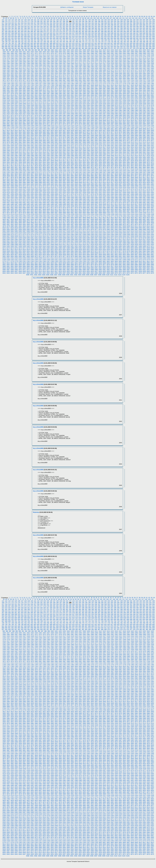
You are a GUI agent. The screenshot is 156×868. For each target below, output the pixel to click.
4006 (68, 183)
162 (134, 20)
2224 (84, 104)
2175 (40, 102)
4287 (128, 194)
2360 (20, 110)
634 (109, 37)
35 (84, 17)
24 (58, 17)
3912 (148, 178)
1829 (24, 87)
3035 (136, 139)
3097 (80, 142)
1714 (20, 82)
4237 (80, 193)
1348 (76, 65)
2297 (72, 107)
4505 (88, 204)
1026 (4, 52)
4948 (36, 224)
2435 (16, 114)
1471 (112, 70)
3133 (72, 144)
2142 (60, 100)
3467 (40, 159)
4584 (100, 208)
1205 (112, 58)
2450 (76, 114)
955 (61, 48)
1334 (20, 65)
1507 (104, 72)
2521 (56, 117)
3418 (148, 156)
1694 (92, 80)
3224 (132, 147)
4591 (128, 208)
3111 (136, 142)
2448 (68, 114)
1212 (140, 58)
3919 (24, 179)
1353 (96, 65)
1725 (64, 82)
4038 (44, 184)
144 (77, 20)
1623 (112, 77)
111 (123, 18)
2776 (12, 129)
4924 (92, 223)
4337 (24, 198)
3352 (36, 154)
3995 (24, 183)
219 (9, 23)
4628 (124, 209)
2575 (120, 119)
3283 (64, 151)
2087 (144, 97)
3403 (88, 156)
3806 (28, 174)
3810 (44, 174)
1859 (144, 87)
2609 (104, 120)
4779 (120, 216)
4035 (32, 184)
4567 (32, 208)
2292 (52, 107)
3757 (136, 171)
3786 (100, 172)
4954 (60, 224)
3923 (40, 179)
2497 (112, 115)
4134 (124, 188)
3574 (12, 164)
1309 (72, 63)
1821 (144, 85)
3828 (116, 174)
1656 (92, 79)
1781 (136, 84)
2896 (36, 134)
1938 (4, 92)
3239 (40, 149)
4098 (132, 186)
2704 (28, 126)
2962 (148, 136)
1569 (48, 75)
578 (83, 35)
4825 (152, 218)
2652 (124, 122)
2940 (60, 136)
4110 (28, 188)
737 (131, 40)
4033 (24, 184)
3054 (60, 141)
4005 (64, 183)
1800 (60, 85)
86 (54, 18)
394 (109, 28)
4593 (136, 208)
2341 (96, 109)
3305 (152, 151)
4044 (68, 184)
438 (96, 30)
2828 (68, 131)
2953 (112, 136)
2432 (4, 114)
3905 (120, 178)
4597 (152, 208)
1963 (104, 92)
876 (115, 45)
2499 (120, 115)
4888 (100, 221)
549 (144, 33)
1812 (108, 85)
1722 (52, 82)
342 (96, 27)
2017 (16, 95)
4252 (140, 193)
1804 (76, 85)
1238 (92, 60)
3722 (148, 169)
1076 (52, 53)
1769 (88, 84)
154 (109, 20)
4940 (4, 224)
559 (22, 35)
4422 (60, 201)
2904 (68, 134)
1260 (28, 62)
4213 (136, 191)
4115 (48, 188)
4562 (12, 208)
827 (112, 43)
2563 (72, 119)
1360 (124, 65)
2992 (116, 137)
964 (89, 48)
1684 (52, 80)
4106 (12, 188)
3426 (28, 157)
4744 (132, 214)
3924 (44, 179)
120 (152, 18)
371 (35, 28)
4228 (44, 193)
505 (3, 33)
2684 (100, 124)
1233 (72, 60)
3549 (64, 162)
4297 (16, 196)
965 (93, 48)
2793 (80, 129)
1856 (132, 87)
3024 (92, 139)
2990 (108, 137)
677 (93, 38)
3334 (116, 152)
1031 (24, 52)
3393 (48, 156)
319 (22, 27)
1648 (60, 79)
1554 (140, 74)
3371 (112, 154)
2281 (8, 107)
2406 (52, 112)
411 (9, 30)
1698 (108, 80)
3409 (112, 156)
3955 (16, 181)
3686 (4, 169)
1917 (72, 90)
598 (147, 35)
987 (10, 50)
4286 (124, 194)
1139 (152, 55)
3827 (112, 174)
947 (35, 48)
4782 (132, 216)
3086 (36, 142)
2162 (140, 100)
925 (118, 47)
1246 (124, 60)
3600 (116, 164)
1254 (4, 62)
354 (134, 27)
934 (147, 47)
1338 (36, 65)
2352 (140, 109)
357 (144, 27)
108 (114, 18)
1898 (148, 89)
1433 (112, 69)
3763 (8, 172)
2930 (20, 136)
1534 (60, 74)
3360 (68, 154)
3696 (44, 169)
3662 (60, 167)
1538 (76, 74)
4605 (32, 209)
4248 (124, 193)
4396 (108, 199)
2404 (44, 112)
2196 (124, 102)
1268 (60, 62)
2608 (100, 120)
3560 (108, 162)
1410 (20, 69)
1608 (52, 77)
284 (64, 25)
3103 (104, 142)
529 (80, 33)
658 (32, 38)
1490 (36, 72)
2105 (64, 99)
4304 (44, 196)
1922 (92, 90)
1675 (16, 80)
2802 (116, 129)
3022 (84, 139)
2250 (36, 105)
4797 (40, 218)
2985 (88, 137)
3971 (80, 181)
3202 (44, 147)
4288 (132, 194)
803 (35, 43)
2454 (92, 114)
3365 (88, 154)
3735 (48, 171)
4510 (108, 204)
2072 (84, 97)
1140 (4, 57)
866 (83, 45)
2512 (20, 117)
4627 (120, 209)
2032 (76, 95)
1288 (140, 62)
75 (28, 18)
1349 (80, 65)
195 (86, 22)
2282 (12, 107)
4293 (152, 194)
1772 (100, 84)
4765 (64, 216)
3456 (148, 157)
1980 (20, 94)
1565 (32, 75)
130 (32, 20)
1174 (140, 57)
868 (89, 45)
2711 (56, 126)
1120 (76, 55)
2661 (8, 124)
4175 (136, 189)
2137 (40, 100)
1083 (80, 53)
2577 (128, 119)
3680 (132, 167)
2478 (36, 115)
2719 (88, 126)
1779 (128, 84)
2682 (92, 124)
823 (99, 43)
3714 (116, 169)
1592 (140, 75)
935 (150, 47)
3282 (60, 151)
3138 (92, 144)
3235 (24, 149)
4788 (4, 218)
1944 (28, 92)
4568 (36, 208)
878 (121, 45)
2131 (16, 100)
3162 (36, 146)
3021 (80, 139)
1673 (8, 80)
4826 (4, 219)
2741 (24, 127)
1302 (44, 63)
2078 (108, 97)
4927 (104, 223)
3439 (80, 157)
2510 (12, 117)
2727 (120, 126)
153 (105, 20)
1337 (32, 65)
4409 (8, 201)
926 (121, 47)
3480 (92, 159)
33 (80, 17)
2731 (136, 126)
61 (147, 17)
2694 (140, 124)
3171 (72, 146)
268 (13, 25)
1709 (152, 80)
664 (51, 38)
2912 (100, 134)
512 (25, 33)
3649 (8, 167)
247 (99, 23)
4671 (144, 211)
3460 (12, 159)
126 (19, 20)
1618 (92, 77)
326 (45, 27)
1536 (68, 74)
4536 (60, 206)
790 (147, 42)
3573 (8, 164)
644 (141, 37)
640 (128, 37)
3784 (92, 172)
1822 (148, 85)
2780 (28, 129)
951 (48, 48)
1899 (152, 89)
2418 (100, 112)
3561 (112, 162)
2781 (32, 129)
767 (73, 42)
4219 (8, 193)
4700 (108, 213)
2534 (108, 117)
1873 (48, 89)
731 (112, 40)
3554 (84, 162)
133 (41, 20)
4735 (96, 214)
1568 (44, 75)
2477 (32, 115)
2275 (136, 105)
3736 (52, 171)
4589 (120, 208)
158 (121, 20)
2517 (40, 117)
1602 (28, 77)
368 (25, 28)
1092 (116, 53)
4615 (72, 209)
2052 (4, 97)
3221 (120, 147)
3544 (44, 162)
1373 (24, 67)
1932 (132, 90)
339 (86, 27)
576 (77, 35)
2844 (132, 131)
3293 (104, 151)
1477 (136, 70)
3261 (128, 149)
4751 (8, 216)
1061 (144, 52)
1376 (36, 67)
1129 (112, 55)
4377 (32, 199)
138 (57, 20)
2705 (32, 126)
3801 (8, 174)
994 (33, 50)
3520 (100, 161)
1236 (84, 60)
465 (29, 32)
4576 (68, 208)
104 (101, 18)
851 (35, 45)
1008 (84, 50)
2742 (28, 127)
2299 (80, 107)
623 (73, 37)
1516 (140, 72)
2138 (44, 100)
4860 (140, 219)
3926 (52, 179)
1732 (92, 82)
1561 (16, 75)
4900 (148, 221)
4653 (72, 211)
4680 (28, 213)
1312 (84, 63)
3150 (140, 144)
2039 (104, 95)
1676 (20, 80)
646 (147, 37)
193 (80, 22)
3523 (112, 161)
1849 (104, 87)
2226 (92, 104)
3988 (148, 181)
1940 (12, 92)
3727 (16, 171)
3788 (108, 172)
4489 (24, 204)
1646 (52, 79)
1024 (148, 50)
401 (131, 28)
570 (57, 35)
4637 (8, 211)
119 (149, 18)
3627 (72, 166)
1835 (48, 87)
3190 (148, 146)
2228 (100, 104)
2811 (152, 129)
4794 (28, 218)
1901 (8, 90)
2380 (100, 110)
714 (57, 40)
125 (16, 20)
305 (131, 25)
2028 (60, 95)
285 (67, 25)
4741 (120, 214)
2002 (108, 94)
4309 (64, 196)
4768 (76, 216)
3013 (48, 139)
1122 (84, 55)
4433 (104, 201)
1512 (124, 72)
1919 (80, 90)
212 (141, 22)
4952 (52, 224)
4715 (16, 214)
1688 (68, 80)
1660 (108, 79)
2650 (116, 122)
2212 (36, 104)
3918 (20, 179)
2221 (72, 104)
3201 (40, 147)
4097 (128, 186)
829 (118, 43)
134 (45, 20)
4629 (128, 209)
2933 (32, 136)
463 (22, 32)
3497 (8, 161)
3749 (104, 171)
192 (77, 22)
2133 (24, 100)
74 (25, 18)
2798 (100, 129)
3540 (28, 162)
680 (102, 38)
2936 (44, 136)
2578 (132, 119)
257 (131, 23)
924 (115, 47)
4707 (136, 213)
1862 (4, 89)
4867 (16, 221)
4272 (68, 194)
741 (144, 40)
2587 (16, 120)
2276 (140, 105)
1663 (120, 79)
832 (128, 43)
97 (81, 18)
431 (73, 30)
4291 (144, 194)
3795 (136, 172)
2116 (108, 99)
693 (144, 38)
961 (80, 48)
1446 (12, 70)
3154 (4, 146)
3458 (4, 159)
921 (105, 47)
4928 (108, 223)
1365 (144, 65)
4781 (128, 216)
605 (16, 37)
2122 (132, 99)
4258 (12, 194)
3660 (52, 167)
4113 (40, 188)
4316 (92, 196)
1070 (28, 53)
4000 (44, 183)
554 (6, 35)
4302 (36, 196)
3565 (128, 162)
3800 (4, 174)
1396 (116, 67)
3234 (20, 149)
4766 (68, 216)
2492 (92, 115)
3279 (48, 151)
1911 (48, 90)
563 (35, 35)
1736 (108, 82)
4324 (124, 196)
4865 (8, 221)
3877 (8, 178)
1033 (32, 52)
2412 (76, 112)
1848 (100, 87)
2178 (52, 102)
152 (102, 20)
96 (78, 18)
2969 (24, 137)
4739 (112, 214)
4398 (116, 199)
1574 (68, 75)
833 (131, 43)
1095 (128, 53)
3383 (8, 156)
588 (115, 35)
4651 (64, 211)
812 (64, 43)
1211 (136, 58)
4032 (20, 184)
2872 (92, 132)
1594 (148, 75)
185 (54, 22)
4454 (36, 203)
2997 (136, 137)
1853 (120, 87)
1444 (4, 70)
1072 (36, 53)
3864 (108, 176)
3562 (116, 162)
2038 (100, 95)
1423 (72, 69)
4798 (44, 218)
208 (128, 22)
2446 (60, 114)
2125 (144, 99)
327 (48, 27)
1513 (128, 72)
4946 (28, 224)
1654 (84, 79)
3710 (100, 169)
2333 (64, 109)
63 (152, 17)
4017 (112, 183)
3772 (44, 172)
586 (109, 35)
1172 (132, 57)
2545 (152, 117)
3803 (16, 174)
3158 (20, 146)
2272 (124, 105)
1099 (144, 53)
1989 (56, 94)
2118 (116, 99)
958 (70, 48)
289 (80, 25)
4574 (60, 208)
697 (3, 40)
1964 (108, 92)
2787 (56, 129)
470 (45, 32)
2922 (140, 134)
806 (45, 43)
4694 (84, 213)
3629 (80, 166)
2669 (40, 124)
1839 (64, 87)
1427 (88, 69)
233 (54, 23)
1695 (96, 80)
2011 (144, 94)
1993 (72, 94)
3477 (80, 159)
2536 (116, 117)
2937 (48, 136)
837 (144, 43)
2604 (84, 120)
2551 (24, 119)
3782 (84, 172)
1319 (112, 63)
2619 (144, 120)
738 (134, 40)
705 (29, 40)
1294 (12, 63)
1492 (44, 72)
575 (73, 35)
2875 (104, 132)
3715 (120, 169)
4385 (64, 199)
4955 (64, 224)
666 (57, 38)
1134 (132, 55)
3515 (80, 161)
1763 (64, 84)
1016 (116, 50)
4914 (52, 223)
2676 (68, 124)
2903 (64, 134)
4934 (132, 223)
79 (37, 18)
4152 (44, 189)
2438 (28, 114)
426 (57, 30)
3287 (80, 151)
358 (147, 27)
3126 (44, 144)
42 (101, 17)
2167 (8, 102)
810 (57, 43)
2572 (108, 119)
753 (29, 42)
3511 (64, 161)
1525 (24, 74)
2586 (12, 120)
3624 (60, 166)
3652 (20, 167)
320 (25, 27)
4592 (132, 208)
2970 (28, 137)
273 (29, 25)
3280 (52, 151)
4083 (72, 186)
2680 (84, 124)
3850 (52, 176)
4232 (60, 193)
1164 (100, 57)
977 (131, 48)
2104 (60, 99)
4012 (92, 183)
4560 (4, 208)
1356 (108, 65)
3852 (60, 176)
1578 (84, 75)
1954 (68, 92)
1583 (104, 75)
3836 (148, 174)
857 (54, 45)
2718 (84, 126)
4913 (48, 223)
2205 (8, 104)
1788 (12, 85)
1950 (52, 92)
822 (96, 43)
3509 (56, 161)
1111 (40, 55)
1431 (104, 69)
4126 (92, 188)
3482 (100, 159)
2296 (68, 107)
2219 (64, 104)
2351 (136, 109)
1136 (140, 55)
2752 (68, 127)
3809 (40, 174)
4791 (16, 218)
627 (86, 37)
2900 (52, 134)
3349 (24, 154)
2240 (148, 104)
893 (16, 47)
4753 (16, 216)
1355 (104, 65)
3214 (92, 147)
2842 (124, 131)
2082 (124, 97)
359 (150, 27)
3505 (40, 161)
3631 (88, 166)
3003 (8, 139)
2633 (48, 122)
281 (54, 25)
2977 (56, 137)
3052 (52, 141)
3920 (28, 179)
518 (45, 33)
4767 (72, 216)
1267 (56, 62)
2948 (92, 136)
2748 (52, 127)
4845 (80, 219)
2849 (152, 131)
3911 (144, 178)
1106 (20, 55)
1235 (80, 60)
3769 (32, 172)
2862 (52, 132)
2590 (28, 120)
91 (66, 18)
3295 (112, 151)
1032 (28, 52)
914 (83, 47)
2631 (40, 122)
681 (105, 38)
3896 (84, 178)
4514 (124, 204)
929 (131, 47)
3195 (16, 147)
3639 (120, 166)
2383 (112, 110)
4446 (4, 203)
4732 (84, 214)
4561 (8, 208)
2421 (112, 112)
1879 (72, 89)
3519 (96, 161)
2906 (76, 134)
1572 (60, 75)
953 (54, 48)
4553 (128, 206)
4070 (20, 186)
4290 (140, 194)
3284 (68, 151)
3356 (52, 154)
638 (121, 37)
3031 (120, 139)
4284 (116, 194)
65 (4, 18)
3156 (12, 146)
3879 (16, 178)
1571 (56, 75)
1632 (148, 77)
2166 (4, 102)
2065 (56, 97)
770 (83, 42)
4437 (120, 201)
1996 (84, 94)
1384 (68, 67)
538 (109, 33)
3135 (80, 144)
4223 (24, 193)
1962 (100, 92)
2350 (132, 109)
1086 (92, 53)
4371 (8, 199)
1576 (76, 75)
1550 (124, 74)
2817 (24, 131)
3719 (136, 169)
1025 (152, 50)
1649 (64, 79)
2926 (4, 136)
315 (9, 27)
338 (83, 27)
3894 (76, 178)
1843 (80, 87)
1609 (56, 77)
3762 (4, 172)
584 (102, 35)
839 (150, 43)
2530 (92, 117)
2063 (48, 97)
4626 (116, 209)
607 (22, 37)
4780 (124, 216)
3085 (32, 142)
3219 (112, 147)
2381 (104, 110)
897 (29, 47)
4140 (148, 188)
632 (102, 37)
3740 (68, 171)
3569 (144, 162)
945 (29, 48)
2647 (104, 122)
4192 (52, 191)
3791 (120, 172)
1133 (128, 55)
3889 (56, 178)
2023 (40, 95)
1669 (144, 79)
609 (29, 37)
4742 (124, 214)
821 (93, 43)
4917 (64, 223)
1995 (80, 94)
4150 (36, 189)
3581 (40, 164)
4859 (136, 219)
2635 (56, 122)
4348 (68, 198)
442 (109, 30)
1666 (132, 79)
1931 (128, 90)
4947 (32, 224)
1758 (44, 84)
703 (22, 40)
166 (147, 20)
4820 (132, 218)
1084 (84, 53)
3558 (100, 162)
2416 (92, 112)
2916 (116, 134)
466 (32, 32)
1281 (112, 62)
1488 (28, 72)
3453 (136, 157)
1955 (72, 92)
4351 (80, 198)
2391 (144, 110)
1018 (124, 50)
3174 (84, 146)
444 (115, 30)
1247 (128, 60)
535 (99, 33)
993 (29, 50)
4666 (124, 211)
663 (48, 38)
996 (39, 50)
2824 (52, 131)
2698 (4, 126)
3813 (56, 174)
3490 (132, 159)
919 (99, 47)
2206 (12, 104)
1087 (96, 53)
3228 (148, 147)
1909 (40, 90)
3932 (76, 179)
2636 (60, 122)
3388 (28, 156)
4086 (84, 186)
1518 (148, 72)
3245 (64, 149)
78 (35, 18)
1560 (12, 75)
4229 (48, 193)
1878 (68, 89)
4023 (136, 183)
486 (96, 32)
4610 (52, 209)
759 (48, 42)
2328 (44, 109)
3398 (68, 156)
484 (89, 32)
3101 (96, 142)
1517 (144, 72)
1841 (72, 87)
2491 (88, 115)
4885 (88, 221)
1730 (84, 82)
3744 (84, 171)
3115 (152, 142)
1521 (8, 74)
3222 (124, 147)
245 (93, 23)
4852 (108, 219)
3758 (140, 171)
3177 (96, 146)
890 (6, 47)
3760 (148, 171)
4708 (140, 213)
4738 (108, 214)
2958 (132, 136)
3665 (72, 167)
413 (16, 30)
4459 (56, 203)
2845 (136, 131)
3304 (148, 151)
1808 (92, 85)
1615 (80, 77)
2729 (128, 126)
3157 (16, 146)
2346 (116, 109)
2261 (80, 105)
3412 (124, 156)
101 (91, 18)
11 (27, 17)
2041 (112, 95)
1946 (36, 92)
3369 (104, 154)
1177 (152, 57)
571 (61, 35)
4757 (32, 216)
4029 (8, 184)
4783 (136, 216)
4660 (100, 211)
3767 (24, 172)
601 (3, 37)
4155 (56, 189)
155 (112, 20)
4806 (76, 218)
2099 (40, 99)
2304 (100, 107)
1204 (108, 58)
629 (93, 37)
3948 (140, 179)
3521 (104, 161)
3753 (120, 171)
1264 (44, 62)
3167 (56, 146)
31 (75, 17)
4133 (120, 188)
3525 (120, 161)
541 (118, 33)
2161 (136, 100)
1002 (60, 50)
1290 (148, 62)
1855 (128, 87)
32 (77, 17)
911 (73, 47)
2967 (16, 137)
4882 (76, 221)
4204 (100, 191)
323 (35, 27)
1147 (32, 57)
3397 (64, 156)
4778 (116, 216)
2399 (24, 112)
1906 (28, 90)
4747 (144, 214)
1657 (96, 79)
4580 (84, 208)
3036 (140, 139)
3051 (48, 141)
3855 (72, 176)
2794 (84, 129)
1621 (104, 77)
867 (86, 45)
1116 (60, 55)
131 (35, 20)
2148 (84, 100)
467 (35, 32)
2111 (88, 99)
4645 (40, 211)
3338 (132, 152)
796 (13, 43)
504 (153, 32)
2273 (128, 105)
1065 (8, 53)
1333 (16, 65)
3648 (4, 167)
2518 (44, 117)
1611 (64, 77)
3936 (92, 179)
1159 (80, 57)
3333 (112, 152)
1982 (28, 94)
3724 (4, 171)
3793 (128, 172)
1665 (128, 79)
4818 (124, 218)
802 (32, 43)
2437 (24, 114)
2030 (68, 95)
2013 (152, 94)
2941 (64, 136)
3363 (80, 154)
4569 (40, 208)
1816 (124, 85)
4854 (116, 219)
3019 (72, 139)
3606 (140, 164)
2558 (52, 119)
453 (144, 30)
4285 (120, 194)
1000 (52, 50)
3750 (108, 171)
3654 (28, 167)
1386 (76, 67)
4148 (28, 189)
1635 (8, 79)
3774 (52, 172)
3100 (92, 142)
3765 (16, 172)
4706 (132, 213)
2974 (44, 137)
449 (131, 30)
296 (102, 25)
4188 (36, 191)
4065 (152, 184)
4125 (88, 188)
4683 (40, 213)
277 (41, 25)
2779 (24, 129)
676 (89, 38)
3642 (132, 166)
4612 (60, 209)
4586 (108, 208)
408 (153, 28)
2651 (120, 122)
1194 (68, 58)
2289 (40, 107)
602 (6, 37)
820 (89, 43)
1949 (48, 92)
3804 (20, 174)
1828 (20, 87)
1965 (112, 92)
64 (154, 17)
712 (51, 40)
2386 (124, 110)
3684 (148, 167)
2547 (8, 119)
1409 (16, 69)
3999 (40, 183)
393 (105, 28)
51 (123, 17)
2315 (144, 107)
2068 (68, 97)
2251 (40, 105)
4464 (76, 203)
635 (112, 37)
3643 (136, 166)
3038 (148, 139)
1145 (24, 57)
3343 (152, 152)
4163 (88, 189)
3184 (124, 146)
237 (67, 23)
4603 (24, 209)
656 (25, 38)
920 (102, 47)
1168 (116, 57)
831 (125, 43)
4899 (144, 221)
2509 (8, 117)
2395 (8, 112)
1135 (136, 55)
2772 (148, 127)
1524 (20, 74)
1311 (80, 63)
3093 (64, 142)
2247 (24, 105)
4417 (40, 201)
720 (77, 40)
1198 (84, 58)
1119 (72, 55)
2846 (140, 131)
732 (115, 40)
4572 (52, 208)
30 (72, 17)
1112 (44, 55)
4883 (80, 221)
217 (3, 23)
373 (41, 28)
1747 (152, 82)
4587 (112, 208)
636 (115, 37)
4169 (112, 189)
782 (121, 42)
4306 (52, 196)
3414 (132, 156)
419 (35, 30)
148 (89, 20)
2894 (28, 134)
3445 (104, 157)
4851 (104, 219)
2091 (8, 99)
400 (128, 28)
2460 (116, 114)
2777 (16, 129)
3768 (28, 172)
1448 (20, 70)
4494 (44, 204)
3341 (144, 152)
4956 (68, 224)
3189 (144, 146)
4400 (124, 199)
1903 (16, 90)
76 (30, 18)
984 (153, 48)
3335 (120, 152)
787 (137, 42)
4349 (72, 198)
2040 (108, 95)
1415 (40, 69)
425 (54, 30)
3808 (36, 174)
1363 (136, 65)
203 (112, 22)
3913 (152, 178)
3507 (48, 161)
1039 (56, 52)
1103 (8, 55)
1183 (24, 58)
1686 (60, 80)
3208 (68, 147)
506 (6, 33)
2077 (104, 97)
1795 (40, 85)
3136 (84, 144)
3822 (92, 174)
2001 (104, 94)
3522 (108, 161)
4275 (80, 194)
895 (22, 47)
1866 (20, 89)
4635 (152, 209)
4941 (8, 224)
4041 (56, 184)
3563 (120, 162)
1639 (24, 79)
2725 (112, 126)
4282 (108, 194)
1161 (88, 57)
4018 (116, 183)
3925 (48, 179)
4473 (112, 203)
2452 (84, 114)
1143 (16, 57)
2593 (40, 120)
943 (22, 48)
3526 (124, 161)
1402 (140, 67)
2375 (80, 110)
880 (128, 45)
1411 (24, 69)
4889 (104, 221)
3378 (140, 154)
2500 (124, 115)
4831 (24, 219)
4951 (48, 224)
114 (133, 18)
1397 (120, 67)
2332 (60, 109)
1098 (140, 53)
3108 (124, 142)
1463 (80, 70)
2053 (8, 97)
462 (19, 32)
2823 (48, 131)
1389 (88, 67)
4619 (88, 209)
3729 (24, 171)
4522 (4, 206)
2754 (76, 127)
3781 (80, 172)
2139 (48, 100)
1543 (96, 74)
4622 (100, 209)
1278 (100, 62)
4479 (136, 203)
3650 (12, 167)
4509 (104, 204)
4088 (92, 186)
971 (112, 48)
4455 (40, 203)
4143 (8, 189)
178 (32, 22)
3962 (44, 181)
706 (32, 40)
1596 (4, 77)
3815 (64, 174)
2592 (36, 120)
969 (105, 48)
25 (60, 17)
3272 (20, 151)
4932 (124, 223)
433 (80, 30)
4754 (20, 216)
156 (115, 20)
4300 (28, 196)
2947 (88, 136)
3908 (132, 178)
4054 (108, 184)
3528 (132, 161)
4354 (92, 198)
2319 (8, 109)
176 (25, 22)
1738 (116, 82)
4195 (64, 191)
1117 (64, 55)
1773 (104, 84)
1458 (60, 70)
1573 (64, 75)
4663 (112, 211)
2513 (24, 117)
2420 (108, 112)
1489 (32, 72)
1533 (56, 74)
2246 (20, 105)
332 (64, 27)
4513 (120, 204)
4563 (16, 208)
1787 (8, 85)
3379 (144, 154)
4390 (84, 199)
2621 (152, 120)
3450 (124, 157)
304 (128, 25)
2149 (88, 100)
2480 (44, 115)
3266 (148, 149)
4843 (72, 219)
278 (45, 25)
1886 (100, 89)
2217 (56, 104)
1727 (72, 82)
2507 (152, 115)
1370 (12, 67)
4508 (100, 204)
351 (125, 27)
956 (64, 48)
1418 (52, 69)
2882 (132, 132)
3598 (108, 164)
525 (67, 33)
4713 (8, 214)
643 (137, 37)
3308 (12, 152)
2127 (152, 99)
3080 (12, 142)
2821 (40, 131)
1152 (52, 57)
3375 (128, 154)
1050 (100, 52)
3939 (104, 179)
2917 (120, 134)
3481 (96, 159)
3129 (56, 144)
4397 (112, 199)
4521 (152, 204)
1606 (44, 77)
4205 (104, 191)
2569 (96, 119)
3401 (80, 156)
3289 (88, 151)
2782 (36, 129)
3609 (152, 164)
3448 (116, 157)
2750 (60, 127)
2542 (140, 117)
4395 (104, 199)
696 (153, 38)
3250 (84, 149)
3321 (64, 152)
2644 (92, 122)
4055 (112, 184)
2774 (4, 129)
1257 (16, 62)
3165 (48, 146)
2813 (8, 131)
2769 (136, 127)
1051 (104, 52)
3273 (24, 151)
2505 (144, 115)
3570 (148, 162)
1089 (104, 53)
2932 (28, 136)
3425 (24, 157)
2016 (12, 95)
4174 (132, 189)
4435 (112, 201)
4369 (152, 198)
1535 (64, 74)
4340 (36, 198)
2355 (152, 109)
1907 (32, 90)
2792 (76, 129)
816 (77, 43)
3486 (116, 159)
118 (146, 18)
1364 (140, 65)
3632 (92, 166)
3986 (140, 181)
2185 (80, 102)
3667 (80, 167)
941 (16, 48)
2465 (136, 114)
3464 (28, 159)
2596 (52, 120)
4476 (124, 203)
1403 (144, 67)
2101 (48, 99)
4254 (148, 193)
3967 (64, 181)
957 (67, 48)
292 (89, 25)
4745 (136, 214)
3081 (16, 142)
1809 (96, 85)
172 (13, 22)
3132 (68, 144)
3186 (132, 146)
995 (36, 50)
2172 (28, 102)
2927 (8, 136)
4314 (84, 196)
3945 (128, 179)
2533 (104, 117)
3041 (8, 141)
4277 (88, 194)
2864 (60, 132)
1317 (104, 63)
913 (80, 47)
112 (127, 18)
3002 (4, 139)
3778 (68, 172)
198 (96, 22)
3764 (12, 172)
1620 (100, 77)
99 (85, 18)
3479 (88, 159)
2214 (44, 104)
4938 (148, 223)
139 (61, 20)
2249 (32, 105)
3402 (84, 156)
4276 (84, 194)
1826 (12, 87)
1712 (12, 82)
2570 (100, 119)
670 (70, 38)
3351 (32, 154)
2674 (60, 124)
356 (141, 27)
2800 (108, 129)
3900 (100, 178)
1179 (8, 58)
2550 (20, 119)
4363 (128, 198)
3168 (60, 146)
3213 (88, 147)
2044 (124, 95)
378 (57, 28)
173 (16, 22)
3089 (48, 142)
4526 (20, 206)
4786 (148, 216)
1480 (148, 70)
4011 (88, 183)
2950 (100, 136)
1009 (88, 50)
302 (121, 25)
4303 (40, 196)
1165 (104, 57)
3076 (148, 141)
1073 (40, 53)
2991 (112, 137)
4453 (32, 203)
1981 (24, 94)
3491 (136, 159)
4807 (80, 218)
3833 (136, 174)
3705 (80, 169)
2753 (72, 127)
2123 (136, 99)
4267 (48, 194)
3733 (40, 171)
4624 (108, 209)
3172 (76, 146)
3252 (92, 149)
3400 (76, 156)
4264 (36, 194)
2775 (8, 129)
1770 (92, 84)
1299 (32, 63)
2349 (128, 109)
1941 (16, 92)
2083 (128, 97)
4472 (108, 203)
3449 (120, 157)
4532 (44, 206)
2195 (120, 102)
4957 (72, 224)
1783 (144, 84)
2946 (84, 136)
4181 (8, 191)
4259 (16, 194)
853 (41, 45)
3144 (116, 144)
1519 (152, 72)
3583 (48, 164)
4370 (4, 199)
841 (3, 45)
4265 (40, 194)
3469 (48, 159)
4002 (52, 183)
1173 (136, 57)
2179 (56, 102)
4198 (76, 191)
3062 (92, 141)
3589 (72, 164)
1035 (40, 52)
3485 (112, 159)
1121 (80, 55)
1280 (108, 62)
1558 (4, 75)
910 (70, 47)
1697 (104, 80)
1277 (96, 62)
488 (102, 32)
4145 (16, 189)
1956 (76, 92)
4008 (76, 183)
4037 (40, 184)
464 (25, 32)
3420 (4, 157)
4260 (20, 194)
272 (25, 25)
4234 (68, 193)
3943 (120, 179)
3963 (48, 181)
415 (22, 30)
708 (38, 40)
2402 (36, 112)
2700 (12, 126)
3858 (84, 176)
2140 (52, 100)
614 (45, 37)
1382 (60, 67)
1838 (60, 87)
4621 (96, 209)
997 (42, 50)
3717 (128, 169)
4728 (68, 214)
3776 (60, 172)
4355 (96, 198)
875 (112, 45)
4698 (100, 213)
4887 (96, 221)
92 (69, 18)
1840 (68, 87)
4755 (24, 216)
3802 (12, 174)
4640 (20, 211)
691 (137, 38)
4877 (56, 221)
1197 (80, 58)
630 (96, 37)
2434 (12, 114)
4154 (52, 189)
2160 (132, 100)
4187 (32, 191)
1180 (12, 58)
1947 (40, 92)
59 (142, 17)
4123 (80, 188)
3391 (40, 156)
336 (77, 27)
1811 (104, 85)
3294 (108, 151)
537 (105, 33)
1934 (140, 90)
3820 (84, 174)
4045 (72, 184)
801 (29, 43)
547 (137, 33)
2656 (140, 122)
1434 (116, 69)
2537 (120, 117)
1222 (28, 60)
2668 (36, 124)
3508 (52, 161)
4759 (40, 216)
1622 (108, 77)
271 (22, 25)
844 (13, 45)
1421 (64, 69)
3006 (20, 139)
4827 (8, 219)
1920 (84, 90)
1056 (124, 52)
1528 (36, 74)
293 (93, 25)
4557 (144, 206)
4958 (76, 224)
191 (73, 22)
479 (73, 32)
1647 (56, 79)
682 (109, 38)
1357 (112, 65)
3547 (56, 162)
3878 (12, 178)
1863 (8, 89)
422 (45, 30)
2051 (152, 95)
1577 (80, 75)
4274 (76, 194)
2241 (152, 104)
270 (19, 25)
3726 (12, 171)
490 (109, 32)
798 (19, 43)
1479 (144, 70)
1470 (108, 70)
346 (109, 27)
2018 (20, 95)
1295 (16, 63)
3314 (36, 152)
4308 (60, 196)
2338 (84, 109)
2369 (56, 110)
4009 (80, 183)
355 (137, 27)
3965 (56, 181)
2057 (24, 97)
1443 (152, 69)
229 (41, 23)
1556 (148, 74)
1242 (108, 60)
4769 (80, 216)
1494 (52, 72)
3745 (88, 171)
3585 (56, 164)
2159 (128, 100)
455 (150, 30)
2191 (104, 102)
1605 (40, 77)
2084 (132, 97)
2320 (12, 109)
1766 (76, 84)
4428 (84, 201)
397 (118, 28)
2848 (148, 131)
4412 (20, 201)
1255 (8, 62)
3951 (152, 179)
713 (54, 40)
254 (121, 23)
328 (51, 27)
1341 (48, 65)
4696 (92, 213)
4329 (144, 196)
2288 (36, 107)
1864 (12, 89)
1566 (36, 75)
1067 (16, 53)
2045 (128, 95)
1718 (36, 82)
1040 (60, 52)
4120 (68, 188)
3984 (132, 181)
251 (112, 23)
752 (25, 42)
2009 (136, 94)
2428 (140, 112)
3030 (116, 139)
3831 (128, 174)
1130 (116, 55)
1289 (144, 62)
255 (125, 23)
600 (153, 35)
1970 (132, 92)
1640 (28, 79)
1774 (108, 84)
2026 (52, 95)
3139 (96, 144)
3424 (20, 157)
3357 (56, 154)
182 (45, 22)
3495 (152, 159)
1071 (32, 53)
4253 (144, 193)
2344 (108, 109)
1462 (76, 70)
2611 (112, 120)
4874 (44, 221)
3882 (28, 178)
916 (89, 47)
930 (134, 47)
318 (19, 27)
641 (131, 37)
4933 (128, 223)
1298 (28, 63)
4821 (136, 218)
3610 (4, 166)
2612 (116, 120)
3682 (140, 167)
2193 (112, 102)
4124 (84, 188)
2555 (40, 119)
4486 (12, 204)
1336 (28, 65)
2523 (64, 117)
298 (109, 25)
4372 (12, 199)
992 (26, 50)
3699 (56, 169)
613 (41, 37)
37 (89, 17)
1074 (44, 53)
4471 (104, 203)
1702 (124, 80)
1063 (152, 52)
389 (93, 28)
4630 (132, 209)
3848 (44, 176)
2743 (32, 127)
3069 (120, 141)
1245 (120, 60)
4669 (136, 211)
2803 (120, 129)
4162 (84, 189)
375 (48, 28)
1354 (100, 65)
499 (137, 32)
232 (51, 23)
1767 (80, 84)
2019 (24, 95)
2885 (144, 132)
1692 (84, 80)
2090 (4, 99)
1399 (128, 67)
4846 (84, 219)
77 (33, 18)
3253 (96, 149)
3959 (32, 181)
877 (118, 45)
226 (32, 23)
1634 (4, 79)
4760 (44, 216)
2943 (72, 136)
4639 (16, 211)
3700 (60, 169)
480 (77, 32)
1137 (144, 55)
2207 (16, 104)
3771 (40, 172)
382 (70, 28)
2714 (68, 126)
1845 (88, 87)
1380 (52, 67)
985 (4, 50)
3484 (108, 159)
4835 (40, 219)
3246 (68, 149)
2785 (48, 129)
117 (143, 18)
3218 (108, 147)
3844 (28, 176)
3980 (116, 181)
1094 (124, 53)
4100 (140, 186)
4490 (28, 204)
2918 (124, 134)
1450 (28, 70)
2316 (148, 107)
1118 (68, 55)
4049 (88, 184)
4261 (24, 194)
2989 (104, 137)
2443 (48, 114)
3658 (44, 167)
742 (147, 40)
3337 (128, 152)
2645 (96, 122)
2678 (76, 124)
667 (61, 38)
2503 (136, 115)
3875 (152, 176)
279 (48, 25)
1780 (132, 84)
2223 (80, 104)
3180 (108, 146)
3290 (92, 151)
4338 (28, 198)
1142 (12, 57)
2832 (84, 131)
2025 (48, 95)
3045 (24, 141)
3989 (152, 181)
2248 (28, 105)
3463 (24, 159)
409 (3, 30)
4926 (100, 223)
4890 (108, 221)
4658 (92, 211)
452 (141, 30)
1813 (112, 85)
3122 (28, 144)
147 (86, 20)
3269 (8, 151)
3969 (72, 181)
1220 (20, 60)
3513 (72, 161)
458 (6, 32)
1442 (148, 69)
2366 (44, 110)
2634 (52, 122)
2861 (48, 132)
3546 (52, 162)
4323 (120, 196)
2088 (148, 97)
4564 (20, 208)
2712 (60, 126)
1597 (8, 77)
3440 (84, 157)
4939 (152, 223)
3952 (4, 181)
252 (115, 23)
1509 (112, 72)
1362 (132, 65)
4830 (20, 219)
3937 (96, 179)
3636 (108, 166)
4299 (24, 196)
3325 (80, 152)
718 (70, 40)
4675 (8, 213)
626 (83, 37)
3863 (104, 176)
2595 (48, 120)
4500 (68, 204)
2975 (48, 137)
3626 (68, 166)
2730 (132, 126)
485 (93, 32)
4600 (12, 209)
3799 (152, 172)
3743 (80, 171)
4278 (92, 194)
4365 (136, 198)
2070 (76, 97)
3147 (128, 144)
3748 (100, 171)
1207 (120, 58)
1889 (112, 89)
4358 (108, 198)
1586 (116, 75)
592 (128, 35)
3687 (8, 169)
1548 (116, 74)
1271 (72, 62)
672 (77, 38)
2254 (52, 105)
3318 (52, 152)
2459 (112, 114)
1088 (100, 53)
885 (144, 45)
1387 (80, 67)
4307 (56, 196)
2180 (60, 102)
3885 (40, 178)
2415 (88, 112)
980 (141, 48)
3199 (32, 147)
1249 (136, 60)
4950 (44, 224)
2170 (20, 102)
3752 (116, 171)
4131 (112, 188)
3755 (128, 171)
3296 (116, 151)
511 (22, 33)
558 (19, 35)
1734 (100, 82)
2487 (72, 115)
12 (29, 17)
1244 (116, 60)
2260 (76, 105)
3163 (40, 146)
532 (89, 33)
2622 (4, 122)
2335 (72, 109)
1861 (152, 87)
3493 (144, 159)
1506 (100, 72)
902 (45, 47)
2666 (28, 124)
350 (121, 27)
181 (41, 22)
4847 (88, 219)
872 (102, 45)
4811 (96, 218)
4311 (72, 196)
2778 (20, 129)
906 (57, 47)
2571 (104, 119)
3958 (28, 181)
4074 (36, 186)
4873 (40, 221)
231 (48, 23)
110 (120, 18)
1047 (88, 52)
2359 (16, 110)
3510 (60, 161)
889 (3, 47)
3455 (144, 157)
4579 (80, 208)
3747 (96, 171)
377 (54, 28)
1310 (76, 63)
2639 (72, 122)
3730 (28, 171)
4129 (104, 188)
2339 (88, 109)
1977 (8, 94)
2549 (16, 119)
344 (102, 27)
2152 (100, 100)
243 (86, 23)
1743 (136, 82)
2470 (4, 115)
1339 (40, 65)
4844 (76, 219)
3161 (32, 146)
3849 (48, 176)
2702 (20, 126)
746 (6, 42)
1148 (36, 57)
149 (93, 20)
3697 (48, 169)
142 (70, 20)
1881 (80, 89)
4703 (120, 213)
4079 (56, 186)
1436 (124, 69)
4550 (116, 206)
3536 (12, 162)
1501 (80, 72)
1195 (72, 58)
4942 (12, 224)
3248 (76, 149)
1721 (48, 82)
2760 (100, 127)
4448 (12, 203)
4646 (44, 211)
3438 (76, 157)
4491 (32, 204)
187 (61, 22)
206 (121, 22)
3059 (80, 141)
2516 (36, 117)
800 (25, 43)
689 (131, 38)
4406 (148, 199)
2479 (40, 115)
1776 (116, 84)
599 (150, 35)
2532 (100, 117)
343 (99, 27)
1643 (40, 79)
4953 (56, 224)
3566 (132, 162)
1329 (152, 63)
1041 (64, 52)
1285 (128, 62)
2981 (72, 137)
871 (99, 45)
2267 (104, 105)
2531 (96, 117)
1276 (92, 62)
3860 (92, 176)
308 (141, 25)
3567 (136, 162)
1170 (124, 57)
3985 (136, 181)
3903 (112, 178)
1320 (116, 63)
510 (19, 33)
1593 (144, 75)
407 (150, 28)
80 (40, 18)
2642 (84, 122)
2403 (40, 112)
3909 (136, 178)
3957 (24, 181)
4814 (108, 218)
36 (87, 17)
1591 (136, 75)
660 (38, 38)
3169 (64, 146)
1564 (28, 75)
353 (131, 27)
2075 (96, 97)
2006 (124, 94)
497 (131, 32)
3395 (56, 156)
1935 (144, 90)
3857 (80, 176)
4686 (52, 213)
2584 (4, 120)
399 (125, 28)
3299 (128, 151)
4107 (16, 188)
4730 (76, 214)
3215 (96, 147)
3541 (32, 162)
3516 (84, 161)
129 (29, 20)
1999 (96, 94)
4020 (124, 183)
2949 (96, 136)
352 (128, 27)
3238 (36, 149)
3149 (136, 144)
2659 (152, 122)
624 (77, 37)
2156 (116, 100)
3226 (140, 147)
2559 (56, 119)
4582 (92, 208)
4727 (64, 214)
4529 (32, 206)
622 (70, 37)
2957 (128, 136)
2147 (80, 100)
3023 (88, 139)
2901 (56, 134)
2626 (20, 122)
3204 (52, 147)
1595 (152, 75)
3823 (96, 174)
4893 (120, 221)
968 (102, 48)
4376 (28, 199)
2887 (152, 132)
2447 (64, 114)
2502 (132, 115)
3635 (104, 166)
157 (118, 20)
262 (147, 23)
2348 (124, 109)
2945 (80, 136)
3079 (8, 142)
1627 (128, 77)
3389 (32, 156)
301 (118, 25)
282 (57, 25)
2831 (80, 131)
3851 (56, 176)
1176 (148, 57)
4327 (136, 196)
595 (137, 35)
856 (51, 45)
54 (130, 17)
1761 (56, 84)
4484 (4, 204)
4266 (44, 194)
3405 (96, 156)
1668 (140, 79)
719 (73, 40)
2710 (52, 126)
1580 (92, 75)
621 (67, 37)
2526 (76, 117)
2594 (44, 120)
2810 (148, 129)
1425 (80, 69)
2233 (120, 104)
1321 (120, 63)
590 (121, 35)
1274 (84, 62)
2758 (92, 127)
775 (99, 42)
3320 (60, 152)
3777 (64, 172)
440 (102, 30)
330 (57, 27)
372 (38, 28)
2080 (116, 97)
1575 (72, 75)
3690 (20, 169)
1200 (92, 58)
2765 (120, 127)
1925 (104, 90)
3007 (24, 139)
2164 (148, 100)
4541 (80, 206)
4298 (20, 196)
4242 (100, 193)
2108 (76, 99)
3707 (88, 169)
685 (118, 38)
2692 (132, 124)
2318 (4, 109)
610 (32, 37)
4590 (124, 208)
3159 (24, 146)
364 (13, 28)
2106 (68, 99)
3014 (52, 139)
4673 (152, 211)
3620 (44, 166)
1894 (132, 89)
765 (67, 42)
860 (64, 45)
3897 (88, 178)
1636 (12, 79)
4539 (72, 206)
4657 (88, 211)
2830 (76, 131)
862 (70, 45)
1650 (68, 79)
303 (125, 25)
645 (144, 37)
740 (141, 40)
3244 (60, 149)
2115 (104, 99)
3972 (84, 181)
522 (57, 33)
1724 (60, 82)
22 (53, 17)
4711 (152, 213)
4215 (144, 191)
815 (73, 43)
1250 (140, 60)
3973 (88, 181)
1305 (56, 63)
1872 (44, 89)
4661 (104, 211)
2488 (76, 115)
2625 (16, 122)
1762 (60, 84)
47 (113, 17)
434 (83, 30)
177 (29, 22)
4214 (140, 191)
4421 (56, 201)
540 (115, 33)
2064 (52, 97)
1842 (76, 87)
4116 (52, 188)
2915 (112, 134)
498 (134, 32)
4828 (12, 219)
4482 (148, 203)
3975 (96, 181)
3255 (104, 149)
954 (57, 48)
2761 (104, 127)
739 (137, 40)
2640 (76, 122)
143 (73, 20)
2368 (52, 110)
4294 (4, 196)
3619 (40, 166)
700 (13, 40)
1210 (132, 58)
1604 (36, 77)
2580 (140, 119)
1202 (100, 58)
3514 (76, 161)
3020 (76, 139)
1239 (96, 60)
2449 (72, 114)
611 (35, 37)
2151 (96, 100)
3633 (96, 166)
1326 (140, 63)
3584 (52, 164)
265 (3, 25)
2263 (88, 105)
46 (111, 17)
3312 (28, 152)
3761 (152, 171)
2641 (80, 122)
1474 (124, 70)
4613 (64, 209)
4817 (120, 218)
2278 (148, 105)
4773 (96, 216)
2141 (56, 100)
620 (64, 37)
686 (121, 38)
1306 (60, 63)
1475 (128, 70)
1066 (12, 53)
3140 (100, 144)
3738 (60, 171)
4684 (44, 213)
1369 (8, 67)
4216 (148, 191)
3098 (84, 142)
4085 (80, 186)
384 (77, 28)
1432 (108, 69)
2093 (16, 99)
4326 (132, 196)
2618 (140, 120)
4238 (84, 193)
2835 (96, 131)
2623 (8, 122)
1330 (4, 65)
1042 (68, 52)
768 (77, 42)
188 (64, 22)
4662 (108, 211)
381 (67, 28)
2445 (56, 114)
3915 (8, 179)
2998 (140, 137)
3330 (100, 152)
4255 (152, 193)
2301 (88, 107)
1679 (32, 80)
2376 (84, 110)
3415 (136, 156)
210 (134, 22)
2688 (116, 124)
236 (64, 23)
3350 (28, 154)
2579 (136, 119)
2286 (28, 107)
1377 (40, 67)
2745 (40, 127)
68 (11, 18)
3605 (136, 164)
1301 (40, 63)
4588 (116, 208)
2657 (144, 122)
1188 (44, 58)
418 (32, 30)
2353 (144, 109)
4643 (32, 211)
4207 (112, 191)
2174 (36, 102)
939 (9, 48)
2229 (104, 104)
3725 (8, 171)
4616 (76, 209)
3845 (32, 176)
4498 (60, 204)
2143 (64, 100)
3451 (128, 157)
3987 (144, 181)
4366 (140, 198)
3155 (8, 146)
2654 (132, 122)
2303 (96, 107)
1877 (64, 89)
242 (83, 23)
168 (153, 20)
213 (144, 22)
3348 (20, 154)
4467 (88, 203)
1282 (116, 62)
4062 (140, 184)
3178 (100, 146)
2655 (136, 122)
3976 (100, 181)
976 (128, 48)
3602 (124, 164)
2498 (116, 115)
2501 (128, 115)
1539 (80, 74)
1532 (52, 74)
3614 (20, 166)
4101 (144, 186)
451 (137, 30)
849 (29, 45)
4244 (108, 193)
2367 (48, 110)
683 (112, 38)
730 (109, 40)
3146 (124, 144)
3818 (76, 174)
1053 (112, 52)
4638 (12, 211)
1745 (144, 82)
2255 (56, 105)
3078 (4, 142)
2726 (116, 126)
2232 (116, 104)
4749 (152, 214)
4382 (52, 199)
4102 (148, 186)
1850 (108, 87)
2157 (120, 100)
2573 (112, 119)
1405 (152, 67)
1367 (152, 65)
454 (147, 30)
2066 (60, 97)
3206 (60, 147)
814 (70, 43)
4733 (88, 214)
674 (83, 38)
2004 (116, 94)
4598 (4, 209)
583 (99, 35)
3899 (96, 178)
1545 (104, 74)
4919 (72, 223)
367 (22, 28)
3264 (140, 149)
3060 (84, 141)
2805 (128, 129)
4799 (48, 218)
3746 (92, 171)
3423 (16, 157)
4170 (116, 189)
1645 (48, 79)
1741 (128, 82)
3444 (100, 157)
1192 (60, 58)
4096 (124, 186)
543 (125, 33)
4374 (20, 199)
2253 (48, 105)
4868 (20, 221)
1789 (16, 85)
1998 (92, 94)
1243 (112, 60)
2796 (92, 129)
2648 (108, 122)
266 (6, 25)
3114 (148, 142)
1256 (12, 62)
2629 (32, 122)
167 (150, 20)
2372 (68, 110)
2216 (52, 104)
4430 (92, 201)
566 (45, 35)
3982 (124, 181)
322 (32, 27)
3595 (96, 164)
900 (38, 47)
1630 (140, 77)
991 (23, 50)
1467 (96, 70)
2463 (128, 114)
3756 (132, 171)
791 (150, 42)
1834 (44, 87)
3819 (80, 174)
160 (128, 20)
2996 (132, 137)
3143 (112, 144)
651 (9, 38)
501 (144, 32)
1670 (148, 79)
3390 (36, 156)
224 (25, 23)
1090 (108, 53)
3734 (44, 171)
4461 (64, 203)
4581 (88, 208)
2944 (76, 136)
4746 (140, 214)
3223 (128, 147)
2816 (20, 131)
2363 (32, 110)
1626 (124, 77)
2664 (20, 124)
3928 (60, 179)
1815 (120, 85)
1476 (132, 70)
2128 (4, 100)
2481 (48, 115)
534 (96, 33)
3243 (56, 149)
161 (131, 20)
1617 (88, 77)
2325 (32, 109)
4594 (140, 208)
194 (83, 22)
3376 (132, 154)
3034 (132, 139)
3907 (128, 178)
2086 (140, 97)
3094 (68, 142)
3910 (140, 178)
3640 (124, 166)
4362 (124, 198)
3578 (28, 164)
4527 (24, 206)
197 (93, 22)
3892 (68, 178)
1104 (12, 55)
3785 (96, 172)
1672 (4, 80)
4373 (16, 199)
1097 (136, 53)
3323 (72, 152)
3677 (120, 167)
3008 (28, 139)
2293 (56, 107)
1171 (128, 57)
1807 (88, 85)
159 (125, 20)
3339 (136, 152)
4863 (152, 219)
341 (93, 27)
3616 (28, 166)
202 (109, 22)
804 (38, 43)
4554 (132, 206)
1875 (56, 89)
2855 (24, 132)
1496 (60, 72)
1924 (100, 90)
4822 (140, 218)
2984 (84, 137)
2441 (40, 114)
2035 (88, 95)
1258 (20, 62)
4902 (4, 223)
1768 (84, 84)
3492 (140, 159)
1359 (120, 65)
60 (144, 17)
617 (54, 37)
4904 (12, 223)
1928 (116, 90)
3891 (64, 178)
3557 (96, 162)
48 (116, 17)
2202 (148, 102)
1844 (84, 87)
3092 (60, 142)
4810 (92, 218)
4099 (136, 186)
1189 (48, 58)
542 (121, 33)
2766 (124, 127)
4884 (84, 221)
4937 (144, 223)
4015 (104, 183)
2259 (72, 105)
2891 (16, 134)
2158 (124, 100)
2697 (152, 124)
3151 (144, 144)
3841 (16, 176)
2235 (128, 104)
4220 (12, 193)
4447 (8, 203)
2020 (28, 95)
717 (67, 40)
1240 (100, 60)
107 (111, 18)
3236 (28, 149)
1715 (24, 82)
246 (96, 23)
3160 (28, 146)
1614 (76, 77)
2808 (140, 129)
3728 (20, 171)
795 (9, 43)
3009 (32, 139)
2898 (44, 134)
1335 (24, 65)
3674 (108, 167)
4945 (24, 224)
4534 (52, 206)
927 (125, 47)
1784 (148, 84)
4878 (60, 221)
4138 (140, 188)
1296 (20, 63)
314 (6, 27)
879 (125, 45)
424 (51, 30)
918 (96, 47)
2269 (112, 105)
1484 (12, 72)
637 (118, 37)
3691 (24, 169)
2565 (80, 119)
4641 (24, 211)
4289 (136, 194)
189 (67, 22)
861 (67, 45)
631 (99, 37)
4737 (104, 214)
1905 (24, 90)
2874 (100, 132)
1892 (124, 89)
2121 (128, 99)
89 (61, 18)
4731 (80, 214)
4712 (4, 214)
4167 (104, 189)
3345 (8, 154)
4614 (68, 209)
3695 (40, 169)
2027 (56, 95)
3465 (32, 159)
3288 (84, 151)
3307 (8, 152)
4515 (128, 204)
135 (48, 20)
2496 (108, 115)
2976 (52, 137)
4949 (40, 224)
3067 (112, 141)
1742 (132, 82)
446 (121, 30)
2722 (100, 126)
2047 (136, 95)
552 (153, 33)
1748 (4, 84)
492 (115, 32)
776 (102, 42)
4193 (56, 191)
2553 (32, 119)
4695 (88, 213)
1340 (44, 65)
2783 (40, 129)
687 (125, 38)
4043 (64, 184)
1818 (132, 85)
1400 (132, 67)
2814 (12, 131)
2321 (16, 109)
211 (137, 22)
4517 (136, 204)
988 (13, 50)
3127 (48, 144)
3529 (136, 161)
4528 (28, 206)
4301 (32, 196)
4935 (136, 223)
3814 (60, 174)
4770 (84, 216)
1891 (120, 89)
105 (104, 18)
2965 (8, 137)
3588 (68, 164)
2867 (72, 132)
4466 (84, 203)
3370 (108, 154)
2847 (144, 131)
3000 (148, 137)
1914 (60, 90)
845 (16, 45)
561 (29, 35)
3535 (8, 162)
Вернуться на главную (110, 7)
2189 (96, 102)
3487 (120, 159)
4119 (64, 188)
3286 (76, 151)
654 (19, 38)
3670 (92, 167)
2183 (72, 102)
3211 (80, 147)
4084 (76, 186)
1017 (120, 50)
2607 (96, 120)
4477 (128, 203)
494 (121, 32)
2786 (52, 129)
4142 (4, 189)
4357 (104, 198)
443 (112, 30)
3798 (148, 172)
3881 (24, 178)
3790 (116, 172)
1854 (124, 87)
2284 (20, 107)
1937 (152, 90)
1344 (60, 65)
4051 (96, 184)
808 (51, 43)
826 (109, 43)
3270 (12, 151)
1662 (116, 79)
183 (48, 22)
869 (93, 45)
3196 (20, 147)
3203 (48, 147)
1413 (32, 69)
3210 (76, 147)
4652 (68, 211)
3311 (24, 152)
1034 (36, 52)
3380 (148, 154)
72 (21, 18)
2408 (60, 112)
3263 (136, 149)
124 (13, 20)
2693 (136, 124)
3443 (96, 157)
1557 (152, 74)
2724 (108, 126)
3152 (148, 144)
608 (25, 37)
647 (150, 37)
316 (13, 27)
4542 (84, 206)
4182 (12, 191)
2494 (100, 115)
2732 (140, 126)
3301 (136, 151)
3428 (36, 157)
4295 (8, 196)
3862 (100, 176)
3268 (4, 151)
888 (153, 45)
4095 (120, 186)
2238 (140, 104)
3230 (4, 149)
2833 (88, 131)
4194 (60, 191)
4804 (68, 218)
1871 (40, 89)
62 (149, 17)
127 (22, 20)
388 (89, 28)
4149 (32, 189)
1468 (100, 70)
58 (140, 17)
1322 (124, 63)
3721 (144, 169)
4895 (128, 221)
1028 (12, 52)
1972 (140, 92)
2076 (100, 97)
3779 (72, 172)
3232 (12, 149)
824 (102, 43)
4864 (4, 221)
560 (25, 35)
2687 (112, 124)
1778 (124, 84)
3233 (16, 149)
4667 (128, 211)
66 (6, 18)
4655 (80, 211)
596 (141, 35)
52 (125, 17)
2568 (92, 119)
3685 (152, 167)
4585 (104, 208)
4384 (60, 199)
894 (19, 47)
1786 (4, 85)
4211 (128, 191)
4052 (100, 184)
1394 (108, 67)
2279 (152, 105)
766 (70, 42)
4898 (140, 221)
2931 (24, 136)
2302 (92, 107)
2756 (84, 127)
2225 (88, 104)
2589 (24, 120)
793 (3, 43)
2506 (148, 115)
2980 (68, 137)
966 (96, 48)
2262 (84, 105)
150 (96, 20)
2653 (128, 122)
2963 (152, 136)
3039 (152, 139)
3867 (120, 176)
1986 (44, 94)
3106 (116, 142)
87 (57, 18)
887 (150, 45)
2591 (32, 120)
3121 (24, 144)
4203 (96, 191)
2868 (76, 132)
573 (67, 35)
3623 (56, 166)
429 (67, 30)
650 (6, 38)
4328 (140, 196)
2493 (96, 115)
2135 (32, 100)
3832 (132, 174)
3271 (16, 151)
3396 (60, 156)
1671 (152, 79)
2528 (84, 117)
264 (153, 23)
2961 (144, 136)
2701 (16, 126)
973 (118, 48)
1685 (56, 80)
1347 (72, 65)
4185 (24, 191)
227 (35, 23)
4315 (88, 196)
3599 (112, 164)
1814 (116, 85)
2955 (120, 136)
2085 (136, 97)
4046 (76, 184)
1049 (96, 52)
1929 (120, 90)
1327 (144, 63)
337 (80, 27)
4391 (88, 199)
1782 (140, 84)
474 (57, 32)
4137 (136, 188)
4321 (112, 196)
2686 (108, 124)
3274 (28, 151)
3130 (60, 144)
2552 (28, 119)
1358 (116, 65)
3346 (12, 154)
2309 (120, 107)
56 (135, 17)
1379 (48, 67)
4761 (48, 216)
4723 (48, 214)
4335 (16, 198)
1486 (20, 72)
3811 (48, 174)
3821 (88, 174)
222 (19, 23)
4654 (76, 211)
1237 (88, 60)
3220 (116, 147)
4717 (24, 214)
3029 (112, 139)
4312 (76, 196)
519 (48, 33)
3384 (12, 156)
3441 (88, 157)
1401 (136, 67)
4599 (8, 209)
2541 (136, 117)
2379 (96, 110)
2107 (72, 99)
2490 (84, 115)
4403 (136, 199)
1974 (148, 92)
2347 (120, 109)
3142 (108, 144)
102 (95, 18)
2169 (16, 102)
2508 (4, 117)
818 (83, 43)
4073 (32, 186)
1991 (64, 94)
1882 (84, 89)
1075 (48, 53)
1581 (96, 75)
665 (54, 38)
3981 (120, 181)
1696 (100, 80)
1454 (44, 70)
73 (23, 18)
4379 (40, 199)
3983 (128, 181)
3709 (96, 169)
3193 (8, 147)
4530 (36, 206)
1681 (40, 80)
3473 (64, 159)
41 (99, 17)
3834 (140, 174)
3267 (152, 149)
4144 (12, 189)
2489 (80, 115)
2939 (56, 136)
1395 (112, 67)
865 (80, 45)
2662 (12, 124)
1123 (88, 55)
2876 (108, 132)
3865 (112, 176)
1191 (56, 58)
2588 (20, 120)
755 (35, 42)
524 (64, 33)
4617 (80, 209)
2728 (124, 126)
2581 (144, 119)
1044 (76, 52)
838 (147, 43)
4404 (140, 199)
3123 (32, 144)
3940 (108, 179)
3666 (76, 167)
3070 (124, 141)
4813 (104, 218)
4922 (84, 223)
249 (105, 23)
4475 (120, 203)
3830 (124, 174)
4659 (96, 211)
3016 (60, 139)
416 (25, 30)
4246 (116, 193)
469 (41, 32)
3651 (16, 167)
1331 (8, 65)
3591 (80, 164)
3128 (52, 144)
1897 (144, 89)
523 (61, 33)
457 (3, 32)
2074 (92, 97)
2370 (60, 110)
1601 (24, 77)
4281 (104, 194)
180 (38, 22)
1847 (96, 87)
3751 (112, 171)
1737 (112, 82)
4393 (96, 199)
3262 (132, 149)
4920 (76, 223)
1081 (72, 53)
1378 (44, 67)
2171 (24, 102)
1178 (4, 58)
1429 (96, 69)
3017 (64, 139)
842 (6, 45)
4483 (152, 203)
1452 (36, 70)
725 (93, 40)
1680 (36, 80)
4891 (112, 221)
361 (3, 28)
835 (137, 43)
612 (38, 37)
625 (80, 37)
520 (51, 33)
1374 (28, 67)
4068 (12, 186)
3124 (36, 144)
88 (59, 18)
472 (51, 32)
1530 (44, 74)
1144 (20, 57)
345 (105, 27)
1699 (112, 80)
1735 (104, 82)
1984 (36, 94)
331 (61, 27)
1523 (16, 74)
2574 (116, 119)
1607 (48, 77)
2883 (136, 132)
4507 (96, 204)
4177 (144, 189)
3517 (88, 161)
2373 (72, 110)
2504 (140, 115)
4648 (52, 211)
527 (73, 33)
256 (128, 23)
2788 (60, 129)
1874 (52, 89)
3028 (108, 139)
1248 (132, 60)
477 (67, 32)
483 (86, 32)
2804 (124, 129)
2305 (104, 107)
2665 (24, 124)
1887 (104, 89)
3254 (100, 149)
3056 (68, 141)
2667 (32, 124)
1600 (20, 77)
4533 (48, 206)
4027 (152, 183)
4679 (24, 213)
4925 (96, 223)
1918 (76, 90)
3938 (100, 179)
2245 (16, 105)
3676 (116, 167)
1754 (28, 84)
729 (105, 40)
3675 (112, 167)
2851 (8, 132)
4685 (48, 213)
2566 (84, 119)
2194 (116, 102)
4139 (144, 188)
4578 (76, 208)
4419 (48, 201)
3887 (48, 178)
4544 (92, 206)
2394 (4, 112)
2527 (80, 117)
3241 (48, 149)
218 (6, 23)
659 (35, 38)
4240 (92, 193)
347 (112, 27)
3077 (152, 141)
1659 (104, 79)
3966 (60, 181)
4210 (124, 191)
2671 (48, 124)
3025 (96, 139)
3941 (112, 179)
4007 (72, 183)
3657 (40, 167)
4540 (76, 206)
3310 (20, 152)
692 (141, 38)
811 (61, 43)
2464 (132, 114)
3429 (40, 157)
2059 (32, 97)
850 (32, 45)
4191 (48, 191)
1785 (152, 84)
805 (41, 43)
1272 (76, 62)
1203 (104, 58)
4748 (148, 214)
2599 (64, 120)
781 (118, 42)
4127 (96, 188)
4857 (128, 219)
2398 (20, 112)
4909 (32, 223)
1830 (28, 87)
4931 (120, 223)
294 (96, 25)
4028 (4, 184)
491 (112, 32)
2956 (124, 136)
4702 (116, 213)
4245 (112, 193)
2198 (132, 102)
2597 (56, 120)
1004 (68, 50)
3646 (148, 166)
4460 (60, 203)
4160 (76, 189)
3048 (36, 141)
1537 (72, 74)
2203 (152, 102)
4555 (136, 206)
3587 (64, 164)
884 (141, 45)
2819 (32, 131)
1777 (120, 84)
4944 (20, 224)
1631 (144, 77)
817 (80, 43)
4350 (76, 198)
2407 (56, 112)
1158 (76, 57)
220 (13, 23)
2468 (148, 114)
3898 (92, 178)
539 (112, 33)
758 (45, 42)
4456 (44, 203)
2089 (152, 97)
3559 (104, 162)
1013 (104, 50)
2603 (80, 120)
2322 (20, 109)
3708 (92, 169)
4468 (92, 203)
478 (70, 32)
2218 (60, 104)
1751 (16, 84)
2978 (60, 137)
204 (115, 22)
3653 (24, 167)
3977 (104, 181)
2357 (8, 110)
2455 (96, 114)
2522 (60, 117)
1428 (92, 69)
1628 (132, 77)
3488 (124, 159)
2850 (4, 132)
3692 (28, 169)
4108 (20, 188)
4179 (152, 189)
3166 (52, 146)
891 (9, 47)
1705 (136, 80)
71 (18, 18)
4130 (108, 188)
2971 (32, 137)
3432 (52, 157)
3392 (44, 156)
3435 (64, 157)
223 (22, 23)
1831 (32, 87)
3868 (124, 176)
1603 (32, 77)
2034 (84, 95)
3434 (60, 157)
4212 (132, 191)
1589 (128, 75)
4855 (120, 219)
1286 (132, 62)
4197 (72, 191)
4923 (88, 223)
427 (61, 30)
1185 (32, 58)
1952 (60, 92)
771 (86, 42)
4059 (128, 184)
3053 (56, 141)
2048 (140, 95)
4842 (68, 219)
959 (73, 48)
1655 (88, 79)
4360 (116, 198)
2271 (120, 105)
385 (80, 28)
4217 (152, 191)
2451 (80, 114)
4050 (92, 184)
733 (118, 40)
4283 (112, 194)
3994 (20, 183)
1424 (76, 69)
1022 (140, 50)
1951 (56, 92)
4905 (16, 223)
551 (150, 33)
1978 (12, 94)
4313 (80, 196)
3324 (76, 152)
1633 (152, 77)
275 (35, 25)
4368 (148, 198)
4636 (4, 211)
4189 (40, 191)
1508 (108, 72)
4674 (4, 213)
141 (67, 20)
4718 (28, 214)
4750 (4, 216)
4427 (80, 201)
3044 (20, 141)
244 (89, 23)
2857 (32, 132)
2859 (40, 132)
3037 (144, 139)
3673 (104, 167)
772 (89, 42)
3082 (20, 142)
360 (153, 27)
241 (80, 23)
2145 (72, 100)
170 (6, 22)
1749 (8, 84)
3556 (92, 162)
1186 (36, 58)
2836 (100, 131)
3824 (100, 174)
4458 (52, 203)
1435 (120, 69)
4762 (52, 216)
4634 (148, 209)
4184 (20, 191)
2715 (72, 126)
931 (137, 47)
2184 (76, 102)
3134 (76, 144)
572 (64, 35)
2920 (132, 134)
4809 (88, 218)
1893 (128, 89)
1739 (120, 82)
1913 (56, 90)
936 (153, 47)
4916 (60, 223)
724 (89, 40)
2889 (8, 134)
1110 (36, 55)
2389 (136, 110)
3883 (32, 178)
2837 (104, 131)
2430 (148, 112)
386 (83, 28)
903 (48, 47)
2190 (100, 102)
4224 (28, 193)
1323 (128, 63)
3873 (144, 176)
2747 (48, 127)
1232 (68, 60)
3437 (72, 157)
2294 (60, 107)
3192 (4, 147)
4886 (92, 221)
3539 (24, 162)
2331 (56, 109)
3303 (144, 151)
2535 (112, 117)
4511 (112, 204)
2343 (104, 109)
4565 (24, 208)
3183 (120, 146)
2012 (148, 94)
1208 (124, 58)
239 (73, 23)
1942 (20, 92)
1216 (4, 60)
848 (25, 45)
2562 (68, 119)
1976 (4, 94)
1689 (72, 80)
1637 (16, 79)
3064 (100, 141)
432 (77, 30)
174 (19, 22)
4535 (56, 206)
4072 (28, 186)
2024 (44, 95)
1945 (32, 92)
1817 (128, 85)
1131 (120, 55)
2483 (56, 115)
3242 (52, 149)
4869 (24, 221)
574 (70, 35)
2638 (68, 122)
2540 (132, 117)
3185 (128, 146)
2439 (32, 114)
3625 (64, 166)
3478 (84, 159)
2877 (112, 132)
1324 (132, 63)
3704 (76, 169)
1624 (116, 77)
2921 (136, 134)
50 (120, 17)
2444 (52, 114)
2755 (80, 127)
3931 (72, 179)
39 (94, 17)
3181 (112, 146)
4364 (132, 198)
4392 (92, 199)
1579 (88, 75)
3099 (88, 142)
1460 (68, 70)
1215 (152, 58)
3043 (16, 141)
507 (9, 33)
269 (16, 25)
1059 (136, 52)
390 (96, 28)
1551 (128, 74)
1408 (12, 69)
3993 (16, 183)
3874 (148, 176)
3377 (136, 154)
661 (41, 38)
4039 (48, 184)
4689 (64, 213)
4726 (60, 214)
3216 (100, 147)
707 (35, 40)
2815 (16, 131)
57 (137, 17)
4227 (40, 193)
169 (3, 22)
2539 (128, 117)
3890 (60, 178)
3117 (8, 144)
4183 (16, 191)
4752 (12, 216)
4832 (28, 219)
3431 (48, 157)
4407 (152, 199)
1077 (56, 53)
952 (51, 48)
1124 (92, 55)
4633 (144, 209)
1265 (48, 62)
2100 (44, 99)
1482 (4, 72)
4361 (120, 198)
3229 (152, 147)
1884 (92, 89)
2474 (20, 115)
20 (48, 17)
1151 (48, 57)
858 (57, 45)
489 (105, 32)
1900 (4, 90)
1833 (40, 87)
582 (96, 35)
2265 (96, 105)
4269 (56, 194)
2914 (108, 134)
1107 (24, 55)
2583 (152, 119)
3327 (88, 152)
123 (9, 20)
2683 (96, 124)
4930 (116, 223)
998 (45, 50)
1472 (116, 70)
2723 (104, 126)
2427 (136, 112)
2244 (12, 105)
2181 (64, 102)
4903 (8, 223)
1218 (12, 60)
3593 (88, 164)
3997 (32, 183)
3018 (68, 139)
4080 (60, 186)
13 (31, 17)
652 (13, 38)
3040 (4, 141)
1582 (100, 75)
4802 (60, 218)
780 (115, 42)
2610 (108, 120)
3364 (84, 154)
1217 (8, 60)
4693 (80, 213)
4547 (104, 206)
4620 (92, 209)
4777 (112, 216)
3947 (136, 179)
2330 (52, 109)
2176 (44, 102)
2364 (36, 110)
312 (153, 25)
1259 (24, 62)
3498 (12, 161)
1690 (76, 80)
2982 (76, 137)
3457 (152, 157)
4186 (28, 191)
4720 (36, 214)
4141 (152, 188)
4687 (56, 213)
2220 (68, 104)
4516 (132, 204)
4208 (116, 191)
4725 (56, 214)
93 (71, 18)
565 (41, 35)
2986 (92, 137)
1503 (88, 72)
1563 (24, 75)
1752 (20, 84)
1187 (40, 58)
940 (13, 48)
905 (54, 47)
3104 (108, 142)
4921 (80, 223)
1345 (64, 65)
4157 (64, 189)
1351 (88, 65)
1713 (16, 82)
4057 (120, 184)
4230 (52, 193)
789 (144, 42)
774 (96, 42)
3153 (152, 144)
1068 (20, 53)
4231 (56, 193)
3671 (96, 167)
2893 (24, 134)
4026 (148, 183)
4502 (76, 204)
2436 (20, 114)
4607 (40, 209)
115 (136, 18)
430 (70, 30)
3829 (120, 174)
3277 (40, 151)
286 (70, 25)
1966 (116, 92)
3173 (80, 146)
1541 (88, 74)
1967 (120, 92)
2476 (28, 115)
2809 (144, 129)
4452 (28, 203)
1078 (60, 53)
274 (32, 25)
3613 (16, 166)
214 (147, 22)
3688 (12, 169)
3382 (4, 156)
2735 (152, 126)
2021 (32, 95)
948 (38, 48)
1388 (84, 67)
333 (67, 27)
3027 (104, 139)
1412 (28, 69)
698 (6, 40)
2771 (144, 127)
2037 (96, 95)
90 (64, 18)
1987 (48, 94)
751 (22, 42)
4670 (140, 211)
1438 (132, 69)
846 (19, 45)
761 (54, 42)
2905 (72, 134)
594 (134, 35)
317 (16, 27)
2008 (132, 94)
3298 (124, 151)
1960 (92, 92)
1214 (148, 58)
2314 (140, 107)
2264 (92, 105)
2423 (120, 112)
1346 (68, 65)
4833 (32, 219)
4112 (36, 188)
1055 (120, 52)
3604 (132, 164)
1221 (24, 60)
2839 (112, 131)
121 (3, 20)
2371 (64, 110)
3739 (64, 171)
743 (150, 40)
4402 (132, 199)
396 (115, 28)
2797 (96, 129)
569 (54, 35)
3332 (108, 152)
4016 (108, 183)
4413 (24, 201)
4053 (104, 184)
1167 (112, 57)
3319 (56, 152)
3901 (104, 178)
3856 (76, 176)
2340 (92, 109)
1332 (12, 65)
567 (48, 35)
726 (96, 40)
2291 (48, 107)
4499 (64, 204)
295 (99, 25)
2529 (88, 117)
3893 (72, 178)
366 (19, 28)
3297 (120, 151)
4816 (116, 218)
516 (38, 33)
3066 (108, 141)
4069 (16, 186)
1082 (76, 53)
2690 (124, 124)
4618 (84, 209)
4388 (76, 199)
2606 (92, 120)
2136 (36, 100)
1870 (36, 89)
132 (38, 20)
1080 (68, 53)
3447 (112, 157)
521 (54, 33)
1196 (76, 58)
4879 (64, 221)
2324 (28, 109)
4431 (96, 201)
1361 (128, 65)
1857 (136, 87)
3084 (28, 142)
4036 (36, 184)
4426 (76, 201)
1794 (36, 85)
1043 (72, 52)
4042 (60, 184)
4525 (16, 206)
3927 (56, 179)
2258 (68, 105)
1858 (140, 87)
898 (32, 47)
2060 (36, 97)
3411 (120, 156)
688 (128, 38)
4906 (20, 223)
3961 (40, 181)
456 (153, 30)
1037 (48, 52)
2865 (64, 132)
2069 (72, 97)
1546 (108, 74)
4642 (28, 211)
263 (150, 23)
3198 (28, 147)
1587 (120, 75)
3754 (124, 171)
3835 (144, 174)
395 (112, 28)
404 (141, 28)
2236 (132, 104)
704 (25, 40)
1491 (40, 72)
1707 (144, 80)
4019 (120, 183)
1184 (28, 58)
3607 (144, 164)
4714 (12, 214)
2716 (76, 126)
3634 (100, 166)
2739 (16, 127)
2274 (132, 105)
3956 (20, 181)
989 (17, 50)
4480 (140, 203)
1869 (32, 89)
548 (141, 33)
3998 (36, 183)
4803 (64, 218)
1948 (44, 92)
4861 (144, 219)
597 (144, 35)
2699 (8, 126)
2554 (36, 119)
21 (51, 17)
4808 (84, 218)
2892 (20, 134)
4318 (100, 196)
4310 (68, 196)
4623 (104, 209)
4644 (36, 211)
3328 (92, 152)
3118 (12, 144)
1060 (140, 52)
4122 (76, 188)
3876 (4, 178)
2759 (96, 127)
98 (83, 18)
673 (80, 38)
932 (141, 47)
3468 (44, 159)
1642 (36, 79)
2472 (12, 115)
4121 (72, 188)
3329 (96, 152)
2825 (56, 131)
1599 (16, 77)
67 (9, 18)
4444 (148, 201)
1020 (132, 50)
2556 (44, 119)
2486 (68, 115)
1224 (36, 60)
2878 (116, 132)
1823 (152, 85)
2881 (128, 132)
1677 (24, 80)
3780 (76, 172)
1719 (40, 82)
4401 (128, 199)
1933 (136, 90)
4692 (76, 213)
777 (105, 42)
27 (65, 17)
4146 (20, 189)
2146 (76, 100)
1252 (148, 60)
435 (86, 30)
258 (134, 23)
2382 (108, 110)
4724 (52, 214)
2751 (64, 127)
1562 (20, 75)
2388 (132, 110)
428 (64, 30)
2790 (68, 129)
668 (64, 38)
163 (137, 20)
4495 (48, 204)
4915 (56, 223)
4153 (48, 189)
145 (80, 20)
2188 (92, 102)
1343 (56, 65)
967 (99, 48)
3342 (148, 152)
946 (32, 48)
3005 (16, 139)
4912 (44, 223)
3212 (84, 147)
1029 (16, 52)
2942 (68, 136)
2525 (72, 117)
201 (105, 22)
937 (3, 48)
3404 (92, 156)
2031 (72, 95)
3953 (8, 181)
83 (47, 18)
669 (67, 38)
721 (80, 40)
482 (83, 32)
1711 (8, 82)
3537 (16, 162)
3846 (36, 176)
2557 (48, 119)
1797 (48, 85)
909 (67, 47)
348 (115, 27)
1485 (16, 72)
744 (153, 40)
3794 (132, 172)
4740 (116, 214)
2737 (8, 127)
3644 (140, 166)
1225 (40, 60)
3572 (4, 164)
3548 (60, 162)
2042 (116, 95)
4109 (24, 188)
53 (128, 17)
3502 (28, 161)
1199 (88, 58)
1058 (132, 52)
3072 (132, 141)
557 (16, 35)
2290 (44, 107)
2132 (20, 100)
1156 (68, 57)
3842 (20, 176)
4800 (52, 218)
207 (125, 22)
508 (13, 33)
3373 (120, 154)
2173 (32, 102)
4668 (132, 211)
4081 (64, 186)
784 (128, 42)
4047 (80, 184)
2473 (16, 115)
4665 (120, 211)
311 (150, 25)
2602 (76, 120)
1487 (24, 72)
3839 (8, 176)
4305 (48, 196)
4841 (64, 219)
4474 (116, 203)
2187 (88, 102)
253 (118, 23)
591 (125, 35)
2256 (60, 105)
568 (51, 35)
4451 (24, 203)
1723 (56, 82)
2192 (108, 102)
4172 (124, 189)
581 (93, 35)
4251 (136, 193)
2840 (116, 131)
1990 (60, 94)
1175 (144, 57)
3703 (72, 169)
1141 (8, 57)
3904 (116, 178)
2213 (40, 104)
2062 (44, 97)
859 (61, 45)
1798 (52, 85)
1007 (80, 50)
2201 (144, 102)
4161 (80, 189)
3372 (116, 154)
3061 (88, 141)
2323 (24, 109)
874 (109, 45)
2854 (20, 132)
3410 (116, 156)
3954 (12, 181)
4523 (8, 206)
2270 (116, 105)
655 (22, 38)
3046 (28, 141)
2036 (92, 95)
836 (141, 43)
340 (89, 27)
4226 (36, 193)
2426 (132, 112)
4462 (68, 203)
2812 (4, 131)
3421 (8, 157)
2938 (52, 136)
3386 (20, 156)
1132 (124, 55)
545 (131, 33)
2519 (48, 117)
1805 (80, 85)
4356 (100, 198)
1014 (108, 50)
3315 (40, 152)
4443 (144, 201)
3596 (100, 164)
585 (105, 35)
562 (32, 35)
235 (61, 23)
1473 (120, 70)
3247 (72, 149)
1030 (20, 52)
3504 (36, 161)
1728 (76, 82)
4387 (72, 199)
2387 (128, 110)
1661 (112, 79)
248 (102, 23)
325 (41, 27)
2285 (24, 107)
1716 (28, 82)
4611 (56, 209)
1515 (136, 72)
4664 (116, 211)
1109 (32, 55)
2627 (24, 122)
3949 (144, 179)
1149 (40, 57)
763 (61, 42)
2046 (132, 95)
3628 (76, 166)
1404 (148, 67)
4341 (40, 198)
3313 (32, 152)
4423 (64, 201)
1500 (76, 72)
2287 (32, 107)
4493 (40, 204)
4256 (4, 194)
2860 (44, 132)
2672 (52, 124)
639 (125, 37)
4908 (28, 223)
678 (96, 38)
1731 (88, 82)
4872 (36, 221)
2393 (152, 110)
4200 (84, 191)
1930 (124, 90)
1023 (144, 50)
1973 (144, 92)
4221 (16, 193)
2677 (72, 124)
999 (49, 50)
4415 (32, 201)
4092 (108, 186)
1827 (16, 87)
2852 (12, 132)
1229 (56, 60)
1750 (12, 84)
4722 (44, 214)
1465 (88, 70)
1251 (144, 60)
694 (147, 38)
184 (51, 22)
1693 (88, 80)
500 (141, 32)
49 (118, 17)
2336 (76, 109)
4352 (84, 198)
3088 (44, 142)
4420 (52, 201)
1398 (124, 67)
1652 (76, 79)
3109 (128, 142)
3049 (40, 141)
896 (25, 47)
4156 (60, 189)
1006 (76, 50)
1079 (64, 53)
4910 (36, 223)
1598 (12, 77)
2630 (36, 122)
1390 (92, 67)
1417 (48, 69)
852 (38, 45)
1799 (56, 85)
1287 (136, 62)
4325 (128, 196)
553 (3, 35)
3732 (36, 171)
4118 (60, 188)
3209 (72, 147)
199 (99, 22)
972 (115, 48)
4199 (80, 191)
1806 (84, 85)
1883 (88, 89)
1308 (68, 63)
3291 (96, 151)
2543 (144, 117)
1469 (104, 70)
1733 (96, 82)
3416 (140, 156)
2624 (12, 122)
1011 (96, 50)
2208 (20, 104)
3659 (48, 167)
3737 (56, 171)
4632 (140, 209)
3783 (88, 172)
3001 (152, 137)
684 (115, 38)
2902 (60, 134)
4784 (140, 216)
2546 (4, 119)
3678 (124, 167)
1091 (112, 53)
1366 (148, 65)
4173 (128, 189)
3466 (36, 159)
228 (38, 23)
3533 (152, 161)
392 (102, 28)
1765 (72, 84)
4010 (84, 183)
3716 (124, 169)
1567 (40, 75)
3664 (68, 167)
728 (102, 40)
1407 (8, 69)
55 (132, 17)
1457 (56, 70)
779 (112, 42)
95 (76, 18)
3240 (44, 149)
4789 (8, 218)
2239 (144, 104)
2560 (60, 119)
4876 (52, 221)
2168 (12, 102)
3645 (144, 166)
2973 (40, 137)
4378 (36, 199)
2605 (88, 120)
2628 (28, 122)
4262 (28, 194)
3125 (40, 144)
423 (48, 30)
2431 (152, 112)
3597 (104, 164)
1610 (60, 77)
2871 (88, 132)
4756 (28, 216)
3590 (76, 164)
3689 (16, 169)
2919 (128, 134)
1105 (16, 55)
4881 (72, 221)
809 (54, 43)
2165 (152, 100)
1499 (72, 72)
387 (86, 28)
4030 (12, 184)
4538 (68, 206)
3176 (92, 146)
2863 (56, 132)
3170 (68, 146)
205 (118, 22)
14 (34, 17)
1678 (28, 80)
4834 (36, 219)
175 (22, 22)
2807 (136, 129)
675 (86, 38)
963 (86, 48)
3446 (108, 157)
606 (19, 37)
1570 (52, 75)
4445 (152, 201)
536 (102, 33)
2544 (148, 117)
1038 (52, 52)
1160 (84, 57)
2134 (28, 100)
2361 (24, 110)
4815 (112, 218)
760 (51, 42)
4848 (92, 219)
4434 (108, 201)
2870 (84, 132)
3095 (72, 142)
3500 (20, 161)
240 (77, 23)
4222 (20, 193)
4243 (104, 193)
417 (29, 30)
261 (144, 23)
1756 (36, 84)
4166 (100, 189)
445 (118, 30)
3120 (20, 144)
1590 (132, 75)
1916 (68, 90)
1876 (60, 89)
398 (121, 28)
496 (128, 32)
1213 (144, 58)
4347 (64, 198)
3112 (140, 142)
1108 (28, 55)
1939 (8, 92)
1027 (8, 52)
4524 (12, 206)
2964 (4, 137)
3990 (4, 183)
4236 (76, 193)
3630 (84, 166)
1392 (100, 67)
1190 (52, 58)
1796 (44, 85)
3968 (68, 181)
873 (105, 45)
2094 (20, 99)
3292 (100, 151)
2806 (132, 129)
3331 (104, 152)
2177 (48, 102)
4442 (140, 201)
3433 (56, 157)
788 (141, 42)
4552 (124, 206)
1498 (68, 72)
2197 (128, 102)
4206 (108, 191)
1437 (128, 69)
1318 (108, 63)
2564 (76, 119)
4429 (88, 201)
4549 (112, 206)
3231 (8, 149)
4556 (140, 206)
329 (54, 27)
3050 (44, 141)
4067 (8, 186)
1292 (4, 63)
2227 (96, 104)
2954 (116, 136)
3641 (128, 166)
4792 (20, 218)
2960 (140, 136)
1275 (88, 62)
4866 (12, 221)
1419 (56, 69)
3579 (32, 164)
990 (20, 50)
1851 (112, 87)
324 (38, 27)
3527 (128, 161)
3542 (36, 162)
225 (29, 23)
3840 (12, 176)
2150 (92, 100)
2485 (64, 115)
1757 (40, 84)
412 (13, 30)
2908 (84, 134)
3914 (4, 179)
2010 (140, 94)
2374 (76, 110)
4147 (24, 189)
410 (6, 30)
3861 (96, 176)
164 (141, 20)
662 (45, 38)
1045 (80, 52)
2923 (144, 134)
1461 (72, 70)
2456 (100, 114)
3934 (84, 179)
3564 (124, 162)
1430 (100, 69)
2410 (68, 112)
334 (70, 27)
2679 (80, 124)
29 (70, 17)
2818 (28, 131)
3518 (92, 161)
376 (51, 28)
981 (144, 48)
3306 (4, 152)
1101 (152, 53)
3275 (32, 151)
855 (48, 45)
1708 (148, 80)
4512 (116, 204)
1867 (24, 89)
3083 (24, 142)
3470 (52, 159)
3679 (128, 167)
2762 (108, 127)
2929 (16, 136)
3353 (40, 154)
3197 (24, 147)
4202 (92, 191)
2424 (124, 112)
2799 (104, 129)
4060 (132, 184)
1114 (52, 55)
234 (57, 23)
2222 (76, 104)
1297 (24, 63)
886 (147, 45)
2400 (28, 112)
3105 (112, 142)
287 (73, 25)
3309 (16, 152)
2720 (92, 126)
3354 (44, 154)
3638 (116, 166)
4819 (128, 218)
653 (16, 38)
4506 (92, 204)
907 (61, 47)
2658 (148, 122)
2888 (4, 134)
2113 (96, 99)
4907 (24, 223)
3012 (44, 139)
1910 (44, 90)
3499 (16, 161)
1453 (40, 70)
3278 (44, 151)
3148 (132, 144)
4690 (68, 213)
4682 (36, 213)
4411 (16, 201)
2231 (112, 104)
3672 (100, 167)
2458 (108, 114)
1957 (80, 92)
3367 (96, 154)
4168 (108, 189)
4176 (140, 189)
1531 (48, 74)
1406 (4, 69)
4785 (144, 216)
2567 (88, 119)
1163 (96, 57)
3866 (116, 176)
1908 (36, 90)
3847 (40, 176)
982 (147, 48)
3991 (8, 183)
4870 (28, 221)
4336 (20, 198)
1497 (64, 72)
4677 (16, 213)
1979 (16, 94)
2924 (148, 134)
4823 (144, 218)
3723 (152, 169)
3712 (108, 169)
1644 (44, 79)
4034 (28, 184)
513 (29, 33)
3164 (44, 146)
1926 (108, 90)
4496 (52, 204)
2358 (12, 110)
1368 (4, 67)
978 (134, 48)
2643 (88, 122)
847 (22, 45)
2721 (96, 126)
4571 (48, 208)
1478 (140, 70)
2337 (80, 109)
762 (57, 42)
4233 (64, 193)
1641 (32, 79)
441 (105, 30)
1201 (96, 58)
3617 (32, 166)
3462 (20, 159)
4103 (152, 186)
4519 (144, 204)
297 (105, 25)
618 (57, 37)
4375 (24, 199)
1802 (68, 85)
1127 (104, 55)
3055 (64, 141)
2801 (112, 129)
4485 (8, 204)
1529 (40, 74)
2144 (68, 100)
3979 (112, 181)
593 (131, 35)
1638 (20, 79)
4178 (148, 189)
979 (137, 48)
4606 (36, 209)
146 (83, 20)
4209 (120, 191)
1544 (100, 74)
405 (144, 28)
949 (41, 48)
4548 (108, 206)
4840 (60, 219)
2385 (120, 110)
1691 (80, 80)
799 (22, 43)
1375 (32, 67)
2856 (28, 132)
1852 (116, 87)
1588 (124, 75)
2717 (80, 126)
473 (54, 32)
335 (73, 27)
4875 (48, 221)
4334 (12, 198)
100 (88, 18)
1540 (84, 74)
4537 (64, 206)
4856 (124, 219)
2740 (20, 127)
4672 (148, 211)
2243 (8, 105)
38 (92, 17)
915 (86, 47)
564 (38, 35)
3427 (32, 157)
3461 (16, 159)
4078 (52, 186)
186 (57, 22)
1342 (52, 65)
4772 (92, 216)
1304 (52, 63)
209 (131, 22)
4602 (20, 209)
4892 (116, 221)
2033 (80, 95)
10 (24, 17)
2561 (64, 119)
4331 (152, 196)
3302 (140, 151)
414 (19, 30)
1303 (48, 63)
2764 (116, 127)
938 (6, 48)
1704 (132, 80)
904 (51, 47)
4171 (120, 189)
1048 (92, 52)
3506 (44, 161)
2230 (108, 104)
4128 (100, 188)
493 (118, 32)
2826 (60, 131)
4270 (60, 194)
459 (9, 32)
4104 (4, 188)
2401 (32, 112)
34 (82, 17)
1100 (148, 53)
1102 (4, 55)
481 (80, 32)
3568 (140, 162)
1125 (96, 55)
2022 (36, 95)
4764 (60, 216)
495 (125, 32)
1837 (56, 87)
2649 (112, 122)
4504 (84, 204)
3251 (88, 149)
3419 (152, 156)
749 (16, 42)
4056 (116, 184)
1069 (24, 53)
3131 (64, 144)
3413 (128, 156)
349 (118, 27)
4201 (88, 191)
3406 (100, 156)
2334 (68, 109)
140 (64, 20)
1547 (112, 74)
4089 (96, 186)
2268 (108, 105)
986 (7, 50)
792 (153, 42)
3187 (136, 146)
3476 (76, 159)
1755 (32, 84)
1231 (64, 60)
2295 (64, 107)
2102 (52, 99)
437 (93, 30)
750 (19, 42)
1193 (64, 58)
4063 (144, 184)
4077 (48, 186)
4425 (72, 201)
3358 (60, 154)
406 (147, 28)
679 (99, 38)
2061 (40, 97)
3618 (36, 166)
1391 (96, 67)
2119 (120, 99)
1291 (152, 62)
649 (3, 38)
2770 (140, 127)
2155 (112, 100)
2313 (136, 107)
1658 (100, 79)
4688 (60, 213)
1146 (28, 57)
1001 (56, 50)
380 (64, 28)
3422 (12, 157)
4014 (100, 183)
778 (109, 42)
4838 (52, 219)
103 (98, 18)
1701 (120, 80)
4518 (140, 204)
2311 (128, 107)
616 (51, 37)
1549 (120, 74)
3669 (88, 167)
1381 (56, 67)
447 (125, 30)
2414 (84, 112)
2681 (88, 124)
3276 (36, 151)
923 (112, 47)
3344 (4, 154)
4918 (68, 223)
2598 (60, 120)
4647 (48, 211)
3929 (64, 179)
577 (80, 35)
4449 (16, 203)
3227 (144, 147)
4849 (96, 219)
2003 (112, 94)
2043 (120, 95)
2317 (152, 107)
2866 (68, 132)
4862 (148, 219)
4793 (24, 218)
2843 (128, 131)
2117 (112, 99)
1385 (72, 67)
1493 (48, 72)
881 (131, 45)
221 (16, 23)
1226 (44, 60)
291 (86, 25)
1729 (80, 82)
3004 (12, 139)
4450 (20, 203)
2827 (64, 131)
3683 (144, 167)
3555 (88, 162)
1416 (44, 69)
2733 (144, 126)
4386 (68, 199)
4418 (44, 201)
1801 (64, 85)
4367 (144, 198)
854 (45, 45)
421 (41, 30)
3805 (24, 174)
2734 (148, 126)
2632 (44, 122)
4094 (116, 186)
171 (9, 22)
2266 (100, 105)
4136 (132, 188)
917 (93, 47)
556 (13, 35)
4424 (68, 201)
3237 (32, 149)
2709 (48, 126)
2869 (80, 132)
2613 (120, 120)
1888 (108, 89)
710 (45, 40)
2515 (32, 117)
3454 (140, 157)
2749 (56, 127)
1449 (24, 70)
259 (137, 23)
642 (134, 37)
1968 (124, 92)
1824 (4, 87)
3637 (112, 166)
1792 (28, 85)
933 (144, 47)
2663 (16, 124)
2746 (44, 127)
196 (89, 22)
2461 (120, 114)
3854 (68, 176)
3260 (124, 149)
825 (105, 43)
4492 (36, 204)
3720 (140, 169)
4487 (16, 204)
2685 (104, 124)
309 (144, 25)
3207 (64, 147)
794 (6, 43)
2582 (148, 119)
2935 (40, 136)
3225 (136, 147)
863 (73, 45)
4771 (88, 216)
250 (109, 23)
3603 (128, 164)
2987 (96, 137)
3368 (100, 154)
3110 (132, 142)
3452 (132, 157)
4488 (20, 204)
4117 (56, 188)
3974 (92, 181)
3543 (40, 162)
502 (147, 32)
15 (36, 17)
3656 (36, 167)
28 (68, 17)
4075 (40, 186)
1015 (112, 50)
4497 (56, 204)
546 (134, 33)
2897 (40, 134)
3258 (116, 149)
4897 (136, 221)
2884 (140, 132)
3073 (136, 141)
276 (38, 25)
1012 (100, 50)
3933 (80, 179)
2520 (52, 117)
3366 (92, 154)
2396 (12, 112)
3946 (132, 179)
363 (9, 28)
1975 (152, 92)
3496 (4, 161)
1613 (72, 77)
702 (19, 40)
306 (134, 25)
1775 (112, 84)
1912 (52, 90)
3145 (120, 144)
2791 (72, 129)
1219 (16, 60)
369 (29, 28)
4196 (68, 191)
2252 (44, 105)
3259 (120, 149)
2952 (108, 136)
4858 (132, 219)
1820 (140, 85)
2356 (4, 110)
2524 (68, 117)
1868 (28, 89)
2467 (144, 114)
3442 (92, 157)
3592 (84, 164)
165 (144, 20)
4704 (124, 213)
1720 (44, 82)
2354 (148, 109)
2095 (24, 99)
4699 (104, 213)
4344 (52, 198)
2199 (136, 102)
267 (9, 25)
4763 (56, 216)
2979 (64, 137)
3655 (32, 167)
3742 (76, 171)
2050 (148, 95)
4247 (120, 193)
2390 (140, 110)
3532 (148, 161)
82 (45, 18)
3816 (68, 174)
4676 (12, 213)
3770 (36, 172)
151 (99, 20)
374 (45, 28)
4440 (132, 201)
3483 (104, 159)
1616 (84, 77)
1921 (88, 90)
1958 (84, 92)
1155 (64, 57)
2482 (52, 115)
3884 (36, 178)
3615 (24, 166)
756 (38, 42)
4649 (56, 211)
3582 (44, 164)
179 (35, 22)
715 (61, 40)
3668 (84, 167)
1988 (52, 94)
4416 (36, 201)
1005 (72, 50)
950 (45, 48)
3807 (32, 174)
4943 (16, 224)
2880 (124, 132)
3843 (24, 176)
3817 (72, 174)
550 (147, 33)
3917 (16, 179)
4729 (72, 214)
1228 (52, 60)
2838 (108, 131)
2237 (136, 104)
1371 (16, 67)
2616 (132, 120)
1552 (132, 74)
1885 (96, 89)
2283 (16, 107)
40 (96, 17)
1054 (116, 52)
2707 (40, 126)
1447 (16, 70)
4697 (96, 213)
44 (106, 17)
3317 (48, 152)
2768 (132, 127)
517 (41, 33)
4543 (88, 206)
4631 (136, 209)
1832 (36, 87)
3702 (68, 169)
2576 (124, 119)
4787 (152, 216)
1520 (4, 74)
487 (99, 32)
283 (61, 25)
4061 (136, 184)
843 (9, 45)
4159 (72, 189)
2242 (4, 105)
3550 (68, 162)
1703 (128, 80)
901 (41, 47)
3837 (152, 174)
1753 (24, 84)
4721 (40, 214)
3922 (36, 179)
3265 (144, 149)
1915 (64, 90)
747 (9, 42)
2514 (28, 117)
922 (109, 47)
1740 (124, 82)
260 (141, 23)
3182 (116, 146)
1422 (68, 69)
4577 (72, 208)
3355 (48, 154)
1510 (116, 72)
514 (32, 33)
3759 (144, 171)
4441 (136, 201)
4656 (84, 211)
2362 (28, 110)
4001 (48, 183)
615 (48, 37)
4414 (28, 201)
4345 (56, 198)
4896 (132, 221)
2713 (64, 126)
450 (134, 30)
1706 (140, 80)
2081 (120, 97)
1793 (32, 85)
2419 (104, 112)
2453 (88, 114)
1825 (8, 87)
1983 (32, 94)
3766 (20, 172)
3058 (76, 141)
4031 (16, 184)
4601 (16, 209)
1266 (52, 62)
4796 (36, 218)
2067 (64, 97)
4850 (100, 219)
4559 (152, 206)
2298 (76, 107)
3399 (72, 156)
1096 (132, 53)
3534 (4, 162)
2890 (12, 134)
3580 (36, 164)
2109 (80, 99)
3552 (76, 162)
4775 (104, 216)
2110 (84, 99)
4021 (128, 183)
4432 (100, 201)
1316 (100, 63)
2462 (124, 114)
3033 (128, 139)
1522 (12, 74)
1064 (4, 53)
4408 (4, 201)
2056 (20, 97)
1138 (148, 55)
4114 (44, 188)
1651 (72, 79)
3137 (88, 144)
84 (49, 18)
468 (38, 32)
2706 (36, 126)
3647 (152, 166)
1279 (104, 62)
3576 (20, 164)
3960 (36, 181)
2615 (128, 120)
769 (80, 42)
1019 (128, 50)
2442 (44, 114)
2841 (120, 131)
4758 (36, 216)
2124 (140, 99)
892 (13, 47)
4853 (112, 219)
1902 (12, 90)
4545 (96, 206)
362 (6, 28)
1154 (60, 57)
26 (63, 17)
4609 (48, 209)
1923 (96, 90)
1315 (96, 63)
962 (83, 48)
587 (112, 35)
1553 (136, 74)
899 (35, 47)
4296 (12, 196)
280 (51, 25)
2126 (148, 99)
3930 (68, 179)
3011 (40, 139)
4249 (128, 193)
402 (134, 28)
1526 (28, 74)
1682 (44, 80)
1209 (128, 58)
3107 (120, 142)
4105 (8, 188)
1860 (148, 87)
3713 (112, 169)
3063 (96, 141)
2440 (36, 114)
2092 (12, 99)
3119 (16, 144)
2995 (128, 137)
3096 (76, 142)
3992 (12, 183)
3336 (124, 152)
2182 (68, 102)
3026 (100, 139)
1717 (32, 82)
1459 (64, 70)
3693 (32, 169)
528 (77, 33)
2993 (120, 137)
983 (150, 48)
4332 (4, 198)
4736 (100, 214)
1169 (120, 57)
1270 (68, 62)
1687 (64, 80)
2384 (116, 110)
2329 (48, 109)
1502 (84, 72)
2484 (60, 115)
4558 (148, 206)
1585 (112, 75)
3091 (56, 142)
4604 (28, 209)
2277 (144, 105)
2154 (108, 100)
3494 (148, 159)
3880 (20, 178)
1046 (84, 52)
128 (25, 20)
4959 (80, 224)
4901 (152, 221)
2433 (8, 114)
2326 (36, 109)
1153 (56, 57)
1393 (104, 67)
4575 (64, 208)
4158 (68, 189)
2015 (8, 95)
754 (32, 42)
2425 (128, 112)
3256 (108, 149)
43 (104, 17)
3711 (104, 169)
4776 (108, 216)
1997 (88, 94)
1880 (76, 89)
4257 (8, 194)
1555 (144, 74)
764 (64, 42)
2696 (148, 124)
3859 (88, 176)
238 (70, 23)
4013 (96, 183)
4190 (44, 191)
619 (61, 37)
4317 (96, 196)
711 (48, 40)
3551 (72, 162)
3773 (48, 172)
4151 (40, 189)
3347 (16, 154)
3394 (52, 156)
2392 (148, 110)
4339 (32, 198)
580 (89, 35)
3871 (136, 176)
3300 (132, 151)
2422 (116, 112)
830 (121, 43)
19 (46, 17)
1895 (136, 89)
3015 (56, 139)
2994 (124, 137)
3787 (104, 172)
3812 (52, 174)
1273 (80, 62)
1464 (84, 70)
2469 (152, 114)
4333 (8, 198)
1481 (152, 70)
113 (130, 18)
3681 (136, 167)
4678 (20, 213)
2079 (112, 97)
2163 (144, 100)
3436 (68, 157)
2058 (28, 97)
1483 (8, 72)
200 (102, 22)
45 (108, 17)
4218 (4, 193)
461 (16, 32)
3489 (128, 159)
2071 (80, 97)
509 (16, 33)
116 (139, 18)
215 (150, 22)
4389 (80, 199)
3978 (108, 181)
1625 (120, 77)
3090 (52, 142)
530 (83, 33)
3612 (12, 166)
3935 (88, 179)
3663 (64, 167)
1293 (8, 63)
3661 (56, 167)
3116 (4, 144)
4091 (104, 186)
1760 (52, 84)
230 (45, 23)
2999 (144, 137)
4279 (96, 194)
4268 (52, 194)
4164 (92, 189)
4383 (56, 199)
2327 (40, 109)
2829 (72, 131)
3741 (72, 171)
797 (16, 43)
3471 (56, 159)
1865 (16, 89)
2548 (12, 119)
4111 (32, 188)
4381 (48, 199)
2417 (96, 112)
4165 (96, 189)
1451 (32, 70)
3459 (8, 159)
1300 (36, 63)
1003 (64, 50)
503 (150, 32)
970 (109, 48)
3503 (32, 161)
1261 (32, 62)
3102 (100, 142)
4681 (32, 213)
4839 (56, 219)
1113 (48, 55)
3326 (84, 152)
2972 (36, 137)
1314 (92, 63)
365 (16, 28)
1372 (20, 67)
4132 (116, 188)
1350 (84, 65)
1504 (92, 72)
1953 (64, 92)
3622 (52, 166)
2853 (16, 132)
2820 (36, 131)
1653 (80, 79)
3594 (92, 164)
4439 (128, 201)
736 (128, 40)
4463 (72, 203)
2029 (64, 95)
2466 (140, 114)
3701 (64, 169)
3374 (124, 154)
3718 (132, 169)
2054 (12, 97)
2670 (44, 124)
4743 (128, 214)
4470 (100, 203)
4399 (120, 199)
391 (99, 28)
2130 (12, 100)
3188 (140, 146)
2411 (72, 112)
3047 (32, 141)
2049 (144, 95)
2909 (88, 134)
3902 (108, 178)
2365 (40, 110)
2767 (128, 127)
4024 (140, 183)
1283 (120, 62)
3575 (16, 164)
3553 (80, 162)
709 (41, 40)
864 (77, 45)
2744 (36, 127)
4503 (80, 204)
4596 (148, 208)
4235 (72, 193)
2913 (104, 134)
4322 (116, 196)
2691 (128, 124)
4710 (148, 213)
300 (115, 25)
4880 (68, 221)
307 (137, 25)
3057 (72, 141)
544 (128, 33)
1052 (108, 52)
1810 (100, 85)
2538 (124, 117)
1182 (20, 58)
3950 (148, 179)
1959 (88, 92)
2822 (44, 131)
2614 (124, 120)
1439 (136, 69)
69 (13, 18)
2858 (36, 132)
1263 (40, 62)
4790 (12, 218)
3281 (56, 151)
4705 (128, 213)
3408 (108, 156)
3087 (40, 142)
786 (134, 42)
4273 (72, 194)
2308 (116, 107)
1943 (24, 92)
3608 (148, 164)
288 (77, 25)
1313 (88, 63)
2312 (132, 107)
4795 (32, 218)
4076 (44, 186)
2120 (124, 99)
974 (121, 48)
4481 (144, 203)
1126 (100, 55)
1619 (96, 77)
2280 (4, 107)
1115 (56, 55)
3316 (44, 152)
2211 (32, 104)
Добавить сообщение (67, 7)
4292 (148, 194)
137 (54, 20)
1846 (92, 87)
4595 (144, 208)
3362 (76, 154)
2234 (124, 104)
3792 (124, 172)
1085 (88, 53)
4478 (132, 203)
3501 (24, 161)
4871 (32, 221)
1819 (136, 85)
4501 (72, 204)
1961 (96, 92)
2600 (68, 120)
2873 (96, 132)
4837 (48, 219)
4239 (88, 193)
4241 (96, 193)
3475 (72, 159)
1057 (128, 52)
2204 (4, 104)
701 (16, 40)
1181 (16, 58)
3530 (140, 161)
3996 (28, 183)
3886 (44, 178)
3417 (144, 156)
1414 (36, 69)
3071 (128, 141)
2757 (88, 127)
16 (39, 17)
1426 (84, 69)
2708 (44, 126)
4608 (44, 209)
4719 (32, 214)
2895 (32, 134)
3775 (56, 172)
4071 (24, 186)
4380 (44, 199)
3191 (152, 146)
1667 (136, 79)
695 (150, 38)
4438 (124, 201)
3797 (144, 172)
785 (131, 42)
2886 (148, 132)
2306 (108, 107)
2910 (92, 134)
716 (64, 40)
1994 (76, 94)
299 (112, 25)
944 (25, 48)
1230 (60, 60)
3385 (16, 156)
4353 (88, 198)
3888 (52, 178)
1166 (108, 57)
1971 (136, 92)
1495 (56, 72)
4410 (12, 201)
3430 (44, 157)
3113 (144, 142)
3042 (12, 141)
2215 (48, 104)
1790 (20, 85)
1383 (64, 67)
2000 (100, 94)
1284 (124, 62)
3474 (68, 159)
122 (6, 20)
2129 (8, 100)
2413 (80, 112)
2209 (24, 104)
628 (89, 37)
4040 (52, 184)
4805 (72, 218)
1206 (116, 58)
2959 (136, 136)
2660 (4, 124)
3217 (104, 147)
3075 (144, 141)
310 (147, 25)
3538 (20, 162)
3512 (68, 161)
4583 (96, 208)
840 (153, 43)
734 (121, 40)
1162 (92, 57)
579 (86, 35)
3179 (104, 146)
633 (105, 37)
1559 (8, 75)
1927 (112, 90)
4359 (112, 198)
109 (117, 18)
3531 (144, 161)
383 (73, 28)
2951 (104, 136)
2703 (24, 126)
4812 (100, 218)
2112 (92, 99)
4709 (144, 213)
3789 (112, 172)
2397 (16, 112)
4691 (72, 213)
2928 (12, 136)
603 (9, 37)
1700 (116, 80)
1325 (136, 63)
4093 (112, 186)
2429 (144, 112)
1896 (140, 89)
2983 (80, 137)
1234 (76, 60)
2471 (8, 115)
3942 (116, 179)
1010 (92, 50)
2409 (64, 112)
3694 (36, 169)
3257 (112, 149)
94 (73, 18)
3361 (72, 154)
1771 (96, 84)
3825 (104, 174)
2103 (56, 99)
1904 (20, 90)
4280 (100, 194)
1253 (152, 60)
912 (77, 47)
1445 (8, 70)
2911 (96, 134)
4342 (44, 198)
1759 (48, 84)
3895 (80, 178)
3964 (52, 181)
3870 (132, 176)
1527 (32, 74)
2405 (48, 112)
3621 (48, 166)
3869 (128, 176)
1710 (4, 82)
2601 (72, 120)
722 (83, 40)
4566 (28, 208)
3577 (24, 164)
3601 (120, 164)
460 (13, 32)
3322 (68, 152)
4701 (112, 213)
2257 (64, 105)
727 (99, 40)
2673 (56, 124)
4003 (56, 183)
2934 (36, 136)
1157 (72, 57)
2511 (16, 117)
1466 (92, 70)
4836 (44, 219)
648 (153, 37)
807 (48, 43)
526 (70, 33)
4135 (128, 188)
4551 (120, 206)
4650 (60, 211)
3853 (64, 176)
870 (96, 45)
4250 (132, 193)
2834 (92, 131)
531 (86, 33)
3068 (116, 141)
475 (61, 32)
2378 (92, 110)
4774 (100, 216)
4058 (124, 184)
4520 (148, 204)
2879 (120, 132)
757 (41, 42)
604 (13, 37)
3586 (60, 164)
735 (125, 40)
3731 (32, 171)
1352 (92, 65)
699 (9, 40)
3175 (88, 146)
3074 (140, 141)
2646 (100, 122)
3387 (24, 156)
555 (9, 35)
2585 (8, 120)
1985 (40, 94)
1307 (64, 63)
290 (83, 25)
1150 (44, 57)
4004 (60, 183)
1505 (96, 72)
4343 (48, 198)
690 (134, 38)
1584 (108, 75)
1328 (148, 63)
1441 (144, 69)
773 (93, 42)
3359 (64, 154)
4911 (40, 223)
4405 (144, 199)
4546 (100, 206)
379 (61, 28)
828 (115, 43)
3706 (84, 169)
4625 (112, 209)
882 (134, 45)
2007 (128, 94)
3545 (48, 162)
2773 (152, 127)
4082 (68, 186)
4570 (44, 208)
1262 (36, 62)
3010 (36, 139)
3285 (72, 151)
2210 (28, 104)
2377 (88, 110)
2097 (32, 99)
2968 (20, 137)
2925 (152, 134)
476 (64, 32)
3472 (60, 159)
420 (38, 30)
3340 (140, 152)
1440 (140, 69)
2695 (144, 124)
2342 (100, 109)
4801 (56, 218)
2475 (24, 115)
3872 (140, 176)
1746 (148, 82)
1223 (32, 60)
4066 (4, 186)
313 (3, 27)
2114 (100, 99)
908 (64, 47)
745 (3, 42)
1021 (136, 50)
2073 (88, 97)
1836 (52, 87)
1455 (48, 70)
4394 (100, 199)
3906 (124, 178)
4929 (112, 223)
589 (118, 35)
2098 (36, 99)
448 (128, 30)
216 (153, 22)
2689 (120, 124)
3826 (108, 174)
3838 (4, 176)
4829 (16, 219)
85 (52, 18)
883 (137, 45)
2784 (44, 129)
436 (89, 30)
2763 (112, 127)
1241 (104, 60)
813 (67, 43)
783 (125, 42)
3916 (12, 179)
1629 (136, 77)
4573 (56, 208)
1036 (44, 52)
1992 (68, 94)
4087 (88, 186)
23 (56, 17)
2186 (84, 102)
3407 (104, 156)
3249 (80, 149)
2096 (28, 99)
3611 (8, 166)
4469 (96, 203)
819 (86, 43)
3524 (116, 161)
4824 (148, 218)
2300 (84, 107)
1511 (120, 72)
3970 (76, 181)
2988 (100, 137)
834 (134, 43)
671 (73, 38)
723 (86, 40)
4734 (92, 214)
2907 (80, 134)
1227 (48, 60)
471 (48, 32)
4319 (104, 196)
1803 (72, 85)
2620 (148, 120)
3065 (104, 141)
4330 (148, 196)
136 (51, 20)
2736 (4, 127)
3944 (124, 179)
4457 (48, 203)
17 (41, 17)
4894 (124, 221)
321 (29, 27)
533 (93, 33)
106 (107, 18)
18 (44, 17)
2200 (140, 102)
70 (16, 18)
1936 (148, 90)
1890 (116, 89)
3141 (104, 144)
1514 (132, 72)
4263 (32, 194)
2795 (88, 129)
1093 (120, 53)
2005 (120, 94)
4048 (84, 184)
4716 (20, 214)
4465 (80, 203)
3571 (152, 162)
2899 (48, 134)
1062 (148, 52)
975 (125, 48)
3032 (124, 139)
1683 (48, 80)
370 (32, 28)
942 (19, 48)
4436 (116, 201)
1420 (60, 69)
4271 (64, 194)
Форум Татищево (88, 7)
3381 (152, 154)
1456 (52, 70)
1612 (68, 77)
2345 (112, 109)
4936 (140, 223)
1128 (108, 55)
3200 (36, 147)
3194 (12, 147)
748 (13, 42)
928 (128, 47)
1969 (128, 92)
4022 (132, 183)
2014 (4, 95)
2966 (12, 137)
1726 (68, 82)
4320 (108, 196)
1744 (140, 82)
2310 (124, 107)
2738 (12, 127)
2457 (104, 114)
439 (99, 30)
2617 (136, 120)
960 (77, 48)
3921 (32, 179)
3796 (140, 172)
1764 (68, 84)
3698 (52, 169)
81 (42, 18)
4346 (60, 198)
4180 (4, 191)
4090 (100, 186)
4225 (32, 193)
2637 (64, 122)
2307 (112, 107)
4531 (40, 206)
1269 (64, 62)
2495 (104, 115)
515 (35, 33)
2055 (16, 97)
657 (29, 38)
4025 (144, 183)
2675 (64, 124)
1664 (124, 79)
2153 (104, 100)
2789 (64, 129)
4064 (148, 184)
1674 (12, 80)
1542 (92, 74)
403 (137, 28)
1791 (24, 85)
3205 (56, 147)
